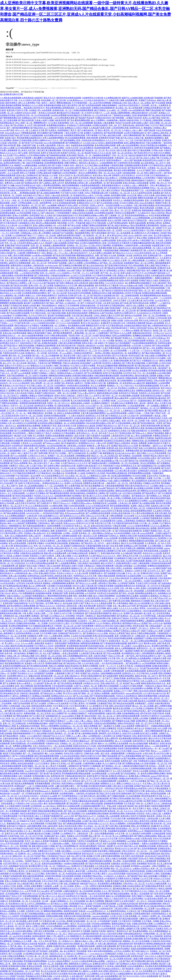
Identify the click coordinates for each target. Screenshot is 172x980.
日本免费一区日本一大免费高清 (155, 105)
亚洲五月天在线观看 (13, 298)
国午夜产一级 (41, 884)
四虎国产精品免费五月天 (71, 761)
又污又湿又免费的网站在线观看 (75, 341)
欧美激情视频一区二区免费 (143, 909)
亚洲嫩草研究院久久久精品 (40, 979)
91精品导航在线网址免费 (119, 956)
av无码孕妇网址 (97, 881)
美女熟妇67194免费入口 (128, 388)
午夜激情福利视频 (111, 250)
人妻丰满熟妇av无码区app (102, 533)
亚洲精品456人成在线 (86, 426)
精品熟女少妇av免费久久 (107, 178)
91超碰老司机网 (131, 245)
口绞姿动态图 (152, 818)
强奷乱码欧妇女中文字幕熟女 (27, 325)
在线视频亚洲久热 (53, 716)
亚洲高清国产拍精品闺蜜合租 (15, 603)
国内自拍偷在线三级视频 (145, 376)
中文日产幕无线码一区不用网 (41, 603)
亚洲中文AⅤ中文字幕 (63, 613)
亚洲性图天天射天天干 (10, 343)
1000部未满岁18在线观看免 (78, 386)
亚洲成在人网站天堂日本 (160, 771)
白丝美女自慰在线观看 (18, 280)
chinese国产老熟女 (74, 270)
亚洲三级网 (98, 298)
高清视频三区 (83, 258)
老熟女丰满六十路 (89, 343)
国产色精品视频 (164, 946)
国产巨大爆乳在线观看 (70, 198)
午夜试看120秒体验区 (123, 566)
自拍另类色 (12, 448)
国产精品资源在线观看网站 (103, 741)
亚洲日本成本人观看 (140, 498)
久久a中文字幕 (146, 879)
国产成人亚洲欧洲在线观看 (46, 343)
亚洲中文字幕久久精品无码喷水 (40, 501)
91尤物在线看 (14, 706)
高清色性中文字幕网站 (158, 841)
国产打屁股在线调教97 (35, 698)
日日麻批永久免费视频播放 (50, 671)
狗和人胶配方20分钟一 (154, 173)
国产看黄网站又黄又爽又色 (94, 270)
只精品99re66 (104, 478)
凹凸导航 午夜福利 (154, 230)
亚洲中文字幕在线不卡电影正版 (97, 320)
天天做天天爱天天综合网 (146, 583)
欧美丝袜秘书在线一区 (98, 646)
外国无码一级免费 (105, 846)
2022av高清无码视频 (117, 874)
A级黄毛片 (79, 383)
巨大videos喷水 (43, 891)
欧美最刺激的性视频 (52, 105)
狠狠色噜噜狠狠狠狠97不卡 (24, 733)
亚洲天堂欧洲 (158, 713)
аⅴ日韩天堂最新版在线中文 (135, 133)
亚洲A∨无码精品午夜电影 (16, 881)
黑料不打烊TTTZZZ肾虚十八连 (100, 361)
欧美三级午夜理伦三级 (71, 105)
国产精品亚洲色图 (44, 758)
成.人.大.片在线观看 (123, 741)
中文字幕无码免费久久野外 (11, 533)
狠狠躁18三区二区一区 (81, 568)
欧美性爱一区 (67, 195)
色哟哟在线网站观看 (54, 916)
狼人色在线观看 (86, 891)
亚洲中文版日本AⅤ (84, 358)
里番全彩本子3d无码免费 (69, 939)
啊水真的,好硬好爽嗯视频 (125, 170)
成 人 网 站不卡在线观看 (56, 766)
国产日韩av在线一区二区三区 (103, 681)
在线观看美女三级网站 (96, 493)
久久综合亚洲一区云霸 (38, 901)
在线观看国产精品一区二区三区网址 (139, 263)
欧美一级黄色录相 (18, 929)
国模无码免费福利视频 (148, 696)
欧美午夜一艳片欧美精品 (15, 653)
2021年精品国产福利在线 (155, 273)
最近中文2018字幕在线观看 (132, 543)
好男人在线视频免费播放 (53, 138)
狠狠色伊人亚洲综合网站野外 (61, 418)
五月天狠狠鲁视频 (54, 533)
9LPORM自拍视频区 (122, 533)
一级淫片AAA (157, 446)
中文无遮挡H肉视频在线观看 (147, 386)
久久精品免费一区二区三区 (117, 628)
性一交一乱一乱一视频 (22, 413)
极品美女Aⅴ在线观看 (147, 701)
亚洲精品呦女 (74, 543)
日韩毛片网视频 (29, 781)
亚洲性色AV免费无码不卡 (125, 313)
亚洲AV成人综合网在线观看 (15, 333)
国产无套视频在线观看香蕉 (149, 558)
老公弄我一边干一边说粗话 (61, 250)
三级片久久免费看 (75, 263)
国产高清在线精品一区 (18, 971)
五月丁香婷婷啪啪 (31, 621)
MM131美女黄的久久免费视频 (19, 381)
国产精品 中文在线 (108, 255)
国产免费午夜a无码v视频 (119, 601)
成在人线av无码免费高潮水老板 (112, 288)
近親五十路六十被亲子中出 (22, 453)
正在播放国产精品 (105, 703)
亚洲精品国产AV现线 (114, 954)
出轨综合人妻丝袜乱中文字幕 (94, 831)
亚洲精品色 (141, 521)
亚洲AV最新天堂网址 (123, 626)
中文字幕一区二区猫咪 (149, 523)
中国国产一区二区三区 (107, 388)
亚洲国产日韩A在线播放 (50, 518)
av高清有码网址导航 (120, 128)
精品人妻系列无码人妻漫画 (145, 821)
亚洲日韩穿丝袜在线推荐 (77, 313)
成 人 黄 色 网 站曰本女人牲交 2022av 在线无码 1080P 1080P (128, 235)
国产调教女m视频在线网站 (145, 836)
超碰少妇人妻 (163, 100)
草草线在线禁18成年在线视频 (53, 318)
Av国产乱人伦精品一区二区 (85, 686)
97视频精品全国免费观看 (45, 346)
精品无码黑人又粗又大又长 (79, 798)
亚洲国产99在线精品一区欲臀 (97, 671)
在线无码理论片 (27, 343)
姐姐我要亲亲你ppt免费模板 (29, 426)
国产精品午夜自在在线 (12, 721)
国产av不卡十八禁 (89, 781)
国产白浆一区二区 (82, 295)
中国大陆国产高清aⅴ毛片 (138, 859)
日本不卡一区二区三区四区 (31, 416)
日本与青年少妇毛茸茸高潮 (132, 856)
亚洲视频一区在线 (125, 255)
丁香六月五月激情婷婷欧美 (60, 421)
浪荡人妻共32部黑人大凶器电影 (119, 568)
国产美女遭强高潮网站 (138, 931)
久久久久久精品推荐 (21, 383)
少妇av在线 (26, 706)
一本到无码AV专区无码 (113, 788)
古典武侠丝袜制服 (10, 738)
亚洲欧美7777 (94, 553)
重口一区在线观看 (142, 894)
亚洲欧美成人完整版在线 (139, 776)
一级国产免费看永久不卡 (47, 939)
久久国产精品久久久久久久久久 (103, 556)
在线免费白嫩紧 (45, 658)
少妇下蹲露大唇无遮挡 (96, 718)
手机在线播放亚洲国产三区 (132, 190)
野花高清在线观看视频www (136, 215)
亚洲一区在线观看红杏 (154, 200)
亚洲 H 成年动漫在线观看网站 (100, 951)
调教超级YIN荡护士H (114, 901)
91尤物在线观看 (159, 833)
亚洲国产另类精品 (8, 240)
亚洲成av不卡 (91, 748)
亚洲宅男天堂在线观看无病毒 (147, 148)
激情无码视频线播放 (70, 185)
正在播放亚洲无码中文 (10, 701)
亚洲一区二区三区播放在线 (14, 723)
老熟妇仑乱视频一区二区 (25, 611)
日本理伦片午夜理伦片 (150, 716)
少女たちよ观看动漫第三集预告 (57, 636)
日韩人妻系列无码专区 (142, 736)
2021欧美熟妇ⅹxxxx (75, 100)
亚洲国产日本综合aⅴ (147, 100)
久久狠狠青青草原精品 (143, 381)
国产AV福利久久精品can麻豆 (109, 421)
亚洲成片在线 (151, 728)
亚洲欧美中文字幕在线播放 (83, 866)
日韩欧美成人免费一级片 (94, 753)
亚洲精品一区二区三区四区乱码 (137, 661)
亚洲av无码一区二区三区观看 (41, 285)
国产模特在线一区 (84, 979)
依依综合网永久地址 (32, 949)
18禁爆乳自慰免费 (49, 924)
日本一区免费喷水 (121, 541)
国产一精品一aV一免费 (48, 178)
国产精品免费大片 (150, 493)
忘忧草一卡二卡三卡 (107, 666)
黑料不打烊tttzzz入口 (62, 503)
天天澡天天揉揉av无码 (129, 203)
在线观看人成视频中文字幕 (128, 929)
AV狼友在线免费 (41, 268)
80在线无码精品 (134, 886)
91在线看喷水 (123, 781)
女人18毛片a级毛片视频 (26, 661)
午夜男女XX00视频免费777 (125, 213)
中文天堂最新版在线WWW (146, 538)
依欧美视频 (62, 223)
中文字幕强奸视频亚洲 (71, 854)
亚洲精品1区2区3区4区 (117, 168)
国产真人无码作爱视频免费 (145, 849)
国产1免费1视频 (41, 453)
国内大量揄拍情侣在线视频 (60, 210)
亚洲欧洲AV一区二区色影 (36, 353)
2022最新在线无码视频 (74, 698)
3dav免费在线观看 (99, 773)
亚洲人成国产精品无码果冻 (156, 265)
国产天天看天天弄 (37, 716)
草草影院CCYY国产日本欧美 (42, 556)
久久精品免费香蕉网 (50, 793)
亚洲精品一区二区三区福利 (85, 488)
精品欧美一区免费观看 (48, 944)
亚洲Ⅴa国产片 (98, 979)
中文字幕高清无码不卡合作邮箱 (54, 974)
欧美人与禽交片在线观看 (116, 859)
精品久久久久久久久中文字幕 (70, 638)
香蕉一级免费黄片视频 (83, 596)
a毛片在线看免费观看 (36, 743)
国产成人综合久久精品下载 (132, 138)
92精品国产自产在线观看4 (63, 233)
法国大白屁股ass (13, 596)
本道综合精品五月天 (135, 874)
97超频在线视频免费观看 (83, 110)
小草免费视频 (78, 210)
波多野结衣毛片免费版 (44, 406)
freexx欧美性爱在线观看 (117, 413)
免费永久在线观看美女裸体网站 (155, 843)
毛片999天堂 (41, 521)
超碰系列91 (77, 688)
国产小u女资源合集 (38, 548)
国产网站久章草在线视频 (120, 798)
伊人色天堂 (118, 846)
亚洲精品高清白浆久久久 (53, 483)
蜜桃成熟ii (148, 128)
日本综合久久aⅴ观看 (48, 796)
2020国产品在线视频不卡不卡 (156, 581)
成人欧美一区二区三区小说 (18, 548)
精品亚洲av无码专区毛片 (34, 108)
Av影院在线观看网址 (54, 698)
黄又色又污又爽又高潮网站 (76, 378)
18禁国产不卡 (161, 228)
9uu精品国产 (93, 909)
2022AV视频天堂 (25, 225)
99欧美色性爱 (60, 120)
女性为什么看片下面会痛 (83, 586)
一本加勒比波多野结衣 (51, 536)
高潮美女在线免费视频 (55, 436)
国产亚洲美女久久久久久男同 (72, 516)
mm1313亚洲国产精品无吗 (78, 228)
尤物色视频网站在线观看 (111, 673)
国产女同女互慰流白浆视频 (43, 738)
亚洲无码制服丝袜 (46, 396)
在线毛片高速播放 (40, 376)
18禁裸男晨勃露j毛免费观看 (100, 861)
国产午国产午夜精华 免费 (34, 768)
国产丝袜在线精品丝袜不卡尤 (66, 215)
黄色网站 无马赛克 (28, 458)
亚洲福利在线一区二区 (62, 110)
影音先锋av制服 (153, 741)
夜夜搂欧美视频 (105, 248)
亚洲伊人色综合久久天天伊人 (109, 408)
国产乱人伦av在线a (81, 696)
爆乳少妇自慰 (57, 523)
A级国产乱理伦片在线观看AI (61, 723)
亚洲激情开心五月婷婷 (96, 473)
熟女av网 (107, 175)
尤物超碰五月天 (27, 371)
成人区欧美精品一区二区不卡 (153, 163)
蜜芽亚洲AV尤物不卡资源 (72, 566)
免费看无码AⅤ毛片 (46, 851)
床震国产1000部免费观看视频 (87, 758)
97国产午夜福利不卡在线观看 (98, 436)
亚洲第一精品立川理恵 (140, 506)
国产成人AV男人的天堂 (13, 220)
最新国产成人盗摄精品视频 (143, 503)
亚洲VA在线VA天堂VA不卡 (132, 273)
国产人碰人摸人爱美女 (161, 290)
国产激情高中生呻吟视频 (67, 971)
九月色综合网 (161, 318)
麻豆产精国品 (100, 110)
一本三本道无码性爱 (96, 896)
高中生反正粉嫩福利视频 (107, 366)
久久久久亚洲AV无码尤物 (29, 100)
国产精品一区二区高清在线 (111, 263)
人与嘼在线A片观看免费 (60, 401)
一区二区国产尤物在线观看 (71, 320)
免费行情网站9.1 (71, 163)
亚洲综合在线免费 (34, 966)
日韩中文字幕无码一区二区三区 (87, 190)
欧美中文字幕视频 (132, 879)
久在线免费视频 (106, 163)
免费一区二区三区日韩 (126, 310)
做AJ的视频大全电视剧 (143, 488)
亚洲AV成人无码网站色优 (27, 175)
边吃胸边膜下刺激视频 (153, 98)
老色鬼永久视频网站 (37, 558)
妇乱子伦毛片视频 (124, 751)
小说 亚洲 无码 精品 (111, 303)
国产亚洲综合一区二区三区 (128, 616)
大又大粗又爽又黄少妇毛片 (11, 713)
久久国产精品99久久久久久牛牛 (74, 463)
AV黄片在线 (148, 753)
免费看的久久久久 (108, 783)
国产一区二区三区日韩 (57, 293)
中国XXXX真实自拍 (71, 363)
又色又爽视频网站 (119, 841)
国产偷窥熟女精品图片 (98, 463)
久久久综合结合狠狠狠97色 (153, 969)
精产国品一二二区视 (50, 949)
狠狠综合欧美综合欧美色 (92, 661)
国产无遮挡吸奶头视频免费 (11, 441)
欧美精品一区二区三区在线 (158, 341)
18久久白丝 (128, 821)
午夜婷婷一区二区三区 (64, 626)
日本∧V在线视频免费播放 (84, 548)
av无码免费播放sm (91, 263)
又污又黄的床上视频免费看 (151, 120)
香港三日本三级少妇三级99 (36, 421)
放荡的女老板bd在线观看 (112, 939)
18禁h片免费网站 (159, 866)
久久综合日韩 (10, 884)
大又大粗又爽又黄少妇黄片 (126, 471)
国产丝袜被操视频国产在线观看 (78, 751)
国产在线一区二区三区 (51, 718)
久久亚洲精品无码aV (45, 398)
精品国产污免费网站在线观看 (29, 598)
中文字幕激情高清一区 (48, 909)
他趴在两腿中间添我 (45, 733)
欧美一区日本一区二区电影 (133, 421)
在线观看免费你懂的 (63, 496)
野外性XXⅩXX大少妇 (124, 849)
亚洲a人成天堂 (35, 536)
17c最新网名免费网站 (29, 208)
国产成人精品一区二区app (21, 946)
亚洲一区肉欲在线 (84, 140)
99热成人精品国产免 (84, 298)
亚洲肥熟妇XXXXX (87, 443)
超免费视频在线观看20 (56, 125)
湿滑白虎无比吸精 (92, 783)
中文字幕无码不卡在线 (97, 468)
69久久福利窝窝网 (22, 418)
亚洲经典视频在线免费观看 (44, 688)
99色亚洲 (80, 616)
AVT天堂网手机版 (148, 616)
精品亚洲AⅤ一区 (131, 854)
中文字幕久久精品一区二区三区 (40, 386)
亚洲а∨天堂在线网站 (102, 721)
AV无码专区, (84, 205)
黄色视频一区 (10, 598)
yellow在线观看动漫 (136, 110)
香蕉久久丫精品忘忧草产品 (116, 899)
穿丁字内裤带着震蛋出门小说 (70, 796)
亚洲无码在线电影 (137, 871)
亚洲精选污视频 (120, 886)
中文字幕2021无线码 (19, 300)
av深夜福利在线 (21, 573)
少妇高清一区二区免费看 (97, 218)
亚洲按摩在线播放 (8, 213)
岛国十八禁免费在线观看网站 (48, 185)
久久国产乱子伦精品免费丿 (73, 668)
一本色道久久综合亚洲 (46, 113)
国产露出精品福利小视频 (145, 366)
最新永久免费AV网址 (109, 801)
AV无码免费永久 (155, 431)
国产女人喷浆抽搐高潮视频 (130, 756)
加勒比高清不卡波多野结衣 (11, 446)
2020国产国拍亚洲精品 (102, 336)
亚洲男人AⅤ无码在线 (73, 483)
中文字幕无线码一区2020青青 (28, 476)
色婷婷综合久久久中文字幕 (85, 576)
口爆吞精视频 (144, 563)
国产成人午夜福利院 (154, 936)
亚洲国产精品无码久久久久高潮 (124, 446)
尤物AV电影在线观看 (106, 576)
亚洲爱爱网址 (118, 245)
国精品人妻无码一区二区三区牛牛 (84, 288)
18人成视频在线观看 (59, 260)
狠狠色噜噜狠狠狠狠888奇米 (12, 761)
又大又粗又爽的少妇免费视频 (97, 165)
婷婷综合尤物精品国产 (30, 773)
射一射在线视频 (137, 591)
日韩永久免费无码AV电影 (134, 428)
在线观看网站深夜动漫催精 (97, 813)
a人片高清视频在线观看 (26, 641)
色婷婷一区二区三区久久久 (59, 403)
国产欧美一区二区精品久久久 (62, 941)
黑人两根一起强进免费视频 (124, 861)
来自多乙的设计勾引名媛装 (155, 358)
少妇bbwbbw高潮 (131, 320)
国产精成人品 (38, 348)
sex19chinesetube (51, 265)
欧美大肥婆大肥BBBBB (108, 971)
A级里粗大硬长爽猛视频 (106, 946)
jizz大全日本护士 (162, 300)
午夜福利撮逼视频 (93, 546)
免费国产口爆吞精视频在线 (33, 278)
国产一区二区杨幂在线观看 (127, 295)
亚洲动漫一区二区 (115, 811)
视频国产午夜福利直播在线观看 (22, 939)
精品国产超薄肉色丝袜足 (73, 248)
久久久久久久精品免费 (49, 538)
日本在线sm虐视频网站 (101, 924)
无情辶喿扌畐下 (115, 125)
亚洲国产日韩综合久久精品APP (126, 631)
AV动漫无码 (155, 941)
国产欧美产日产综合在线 (32, 143)
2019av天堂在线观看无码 (132, 348)
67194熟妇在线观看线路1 (118, 871)
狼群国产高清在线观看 (51, 391)
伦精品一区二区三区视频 (159, 891)
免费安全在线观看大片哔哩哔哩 (105, 919)
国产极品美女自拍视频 (114, 268)
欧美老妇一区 (85, 533)
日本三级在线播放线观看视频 (109, 418)
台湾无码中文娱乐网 (25, 583)
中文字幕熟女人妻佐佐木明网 (119, 371)
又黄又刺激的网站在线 (154, 285)
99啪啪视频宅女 (15, 526)
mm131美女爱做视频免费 (54, 143)
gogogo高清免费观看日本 (25, 758)
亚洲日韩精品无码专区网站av (95, 481)
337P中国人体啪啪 (102, 195)
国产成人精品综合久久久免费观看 (60, 491)
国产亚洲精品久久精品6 (126, 964)
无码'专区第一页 (55, 353)
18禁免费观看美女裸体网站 (153, 653)
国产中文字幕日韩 (120, 356)
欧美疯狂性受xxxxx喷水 (83, 195)
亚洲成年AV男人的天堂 (34, 663)
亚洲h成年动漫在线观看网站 (12, 568)
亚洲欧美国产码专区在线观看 (17, 245)
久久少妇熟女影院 (83, 108)
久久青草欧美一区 (152, 543)
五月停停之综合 (130, 373)
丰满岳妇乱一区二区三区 (125, 158)
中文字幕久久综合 (137, 618)
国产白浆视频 (56, 891)
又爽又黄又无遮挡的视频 (44, 931)
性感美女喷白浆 (64, 361)
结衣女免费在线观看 (73, 498)
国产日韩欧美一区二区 (12, 631)
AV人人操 (57, 240)
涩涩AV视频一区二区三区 (160, 123)
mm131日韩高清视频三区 (62, 438)
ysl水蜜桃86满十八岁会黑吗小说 (101, 736)
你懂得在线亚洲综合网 (97, 811)
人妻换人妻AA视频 (63, 556)
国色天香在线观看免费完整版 (47, 756)
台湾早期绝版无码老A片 (36, 188)
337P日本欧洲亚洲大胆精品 (74, 458)
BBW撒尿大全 (58, 473)
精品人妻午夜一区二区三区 (100, 836)
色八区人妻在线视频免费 (81, 508)
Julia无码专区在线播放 (22, 936)
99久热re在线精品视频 (138, 743)
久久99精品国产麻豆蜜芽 (131, 553)
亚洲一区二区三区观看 (114, 959)
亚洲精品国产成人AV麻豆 (55, 836)
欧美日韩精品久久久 (15, 891)
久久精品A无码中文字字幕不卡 (95, 641)
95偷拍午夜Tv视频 (116, 100)
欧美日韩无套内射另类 (66, 346)
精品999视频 (142, 841)
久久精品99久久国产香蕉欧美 (91, 738)
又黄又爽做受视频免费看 (39, 300)
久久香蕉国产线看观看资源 (151, 518)
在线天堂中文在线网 (131, 733)
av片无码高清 (90, 593)
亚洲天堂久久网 (11, 833)
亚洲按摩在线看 (34, 881)
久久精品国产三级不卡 (89, 838)
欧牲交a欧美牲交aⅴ (31, 541)
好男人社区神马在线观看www (23, 250)
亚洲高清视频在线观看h (78, 260)
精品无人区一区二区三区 (90, 451)
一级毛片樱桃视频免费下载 (133, 135)
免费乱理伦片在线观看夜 (108, 686)
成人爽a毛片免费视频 (95, 901)
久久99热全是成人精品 (105, 866)
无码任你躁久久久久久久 (98, 823)
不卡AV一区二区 (133, 573)
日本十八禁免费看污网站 (154, 954)
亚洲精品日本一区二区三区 (14, 741)
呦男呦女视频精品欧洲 (156, 944)
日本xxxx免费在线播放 (48, 258)
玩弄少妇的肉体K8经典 (147, 946)
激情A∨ (101, 743)
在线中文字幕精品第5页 (33, 461)
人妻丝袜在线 (38, 265)
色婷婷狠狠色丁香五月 (67, 130)
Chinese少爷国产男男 (141, 751)
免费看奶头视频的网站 (22, 746)
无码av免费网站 (50, 441)
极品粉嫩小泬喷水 (56, 498)
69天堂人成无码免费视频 (71, 518)
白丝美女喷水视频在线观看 (104, 310)
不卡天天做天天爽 (118, 818)
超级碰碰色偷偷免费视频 (54, 180)
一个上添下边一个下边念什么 (140, 351)
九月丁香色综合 (74, 781)
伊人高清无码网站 (136, 899)
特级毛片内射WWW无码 (91, 756)
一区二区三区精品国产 (119, 438)
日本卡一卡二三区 (126, 140)
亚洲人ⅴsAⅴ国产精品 (152, 118)
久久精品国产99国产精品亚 (48, 170)
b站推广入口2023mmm (120, 401)
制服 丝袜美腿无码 (139, 431)
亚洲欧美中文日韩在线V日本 (113, 323)
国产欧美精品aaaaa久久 (41, 791)
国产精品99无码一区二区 (22, 361)
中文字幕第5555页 (61, 706)
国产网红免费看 (151, 411)
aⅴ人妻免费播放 (70, 926)
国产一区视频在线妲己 (46, 849)
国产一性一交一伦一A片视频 (102, 341)
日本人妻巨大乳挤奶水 (110, 190)
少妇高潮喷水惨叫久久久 (17, 676)
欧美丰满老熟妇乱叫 (37, 411)
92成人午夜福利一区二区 (43, 964)
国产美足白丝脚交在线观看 (18, 313)
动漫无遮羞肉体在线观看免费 (37, 338)
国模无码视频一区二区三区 (50, 428)
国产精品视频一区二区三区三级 (78, 631)
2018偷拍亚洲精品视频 (59, 508)
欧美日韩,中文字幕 (103, 523)
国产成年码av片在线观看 (131, 315)
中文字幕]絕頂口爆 (47, 921)
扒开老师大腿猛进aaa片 (80, 741)
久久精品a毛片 (144, 213)
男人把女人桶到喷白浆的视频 (74, 391)
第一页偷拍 (83, 949)
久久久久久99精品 (8, 190)
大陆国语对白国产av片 (14, 899)
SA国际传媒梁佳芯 (71, 891)
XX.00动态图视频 (133, 796)
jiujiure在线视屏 (147, 533)
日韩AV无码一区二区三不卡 (95, 638)
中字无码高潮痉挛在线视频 (105, 904)
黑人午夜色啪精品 (121, 603)
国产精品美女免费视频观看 (22, 783)
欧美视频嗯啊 (57, 701)
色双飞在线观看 (65, 588)
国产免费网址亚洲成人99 (133, 763)
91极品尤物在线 (65, 881)
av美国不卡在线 (134, 413)
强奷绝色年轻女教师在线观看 (69, 98)
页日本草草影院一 (20, 433)
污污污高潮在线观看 (100, 798)
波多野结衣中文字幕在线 (76, 896)
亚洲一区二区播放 (92, 541)
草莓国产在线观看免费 (12, 876)
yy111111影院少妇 (63, 931)
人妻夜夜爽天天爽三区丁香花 (67, 673)
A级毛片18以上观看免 (135, 305)
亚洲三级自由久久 (72, 676)
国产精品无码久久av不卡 (85, 816)
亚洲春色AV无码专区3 (75, 601)
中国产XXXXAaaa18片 (113, 661)
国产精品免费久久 (133, 663)
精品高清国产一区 (22, 798)
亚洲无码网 (90, 976)
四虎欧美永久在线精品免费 (68, 806)
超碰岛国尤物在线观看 (33, 441)
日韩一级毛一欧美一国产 (28, 448)
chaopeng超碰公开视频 (71, 716)
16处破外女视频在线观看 (74, 864)
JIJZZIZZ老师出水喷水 (147, 458)
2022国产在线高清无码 (26, 438)
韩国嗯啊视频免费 (10, 368)
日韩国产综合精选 (17, 976)
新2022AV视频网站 (118, 823)
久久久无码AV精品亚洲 (119, 578)
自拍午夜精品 (161, 195)
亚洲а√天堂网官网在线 (63, 488)
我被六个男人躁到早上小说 (58, 936)
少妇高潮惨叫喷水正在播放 (127, 596)
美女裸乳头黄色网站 (160, 646)
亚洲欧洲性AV (130, 268)
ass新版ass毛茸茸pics (141, 869)
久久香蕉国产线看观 (126, 583)
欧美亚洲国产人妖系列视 (91, 363)
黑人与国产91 (12, 486)
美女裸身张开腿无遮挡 (33, 511)
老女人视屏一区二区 (24, 123)
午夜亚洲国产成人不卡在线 (152, 240)
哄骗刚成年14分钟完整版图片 (65, 173)
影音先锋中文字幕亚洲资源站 (112, 305)
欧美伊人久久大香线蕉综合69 (110, 821)
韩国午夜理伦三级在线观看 (101, 691)
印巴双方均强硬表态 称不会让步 (131, 728)
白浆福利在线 (164, 696)
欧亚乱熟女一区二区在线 (84, 238)
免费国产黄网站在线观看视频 (94, 225)
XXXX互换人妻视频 (64, 921)
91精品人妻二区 (13, 656)
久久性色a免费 (114, 773)
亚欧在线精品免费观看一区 (144, 248)
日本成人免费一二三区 (43, 613)
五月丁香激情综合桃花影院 (45, 361)
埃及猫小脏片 (10, 138)
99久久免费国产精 (59, 713)
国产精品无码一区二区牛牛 (93, 543)
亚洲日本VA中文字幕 (85, 523)
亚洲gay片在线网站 (20, 215)
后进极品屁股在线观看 (74, 966)
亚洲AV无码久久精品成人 (65, 396)
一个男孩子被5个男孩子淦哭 (154, 413)
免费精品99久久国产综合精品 (101, 313)
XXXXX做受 (129, 516)
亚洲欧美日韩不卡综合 (150, 573)
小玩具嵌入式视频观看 (77, 468)
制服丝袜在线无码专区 (142, 333)
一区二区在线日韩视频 (63, 746)
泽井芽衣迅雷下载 (136, 356)
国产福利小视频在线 (65, 283)
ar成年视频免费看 (34, 826)
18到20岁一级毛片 (39, 798)
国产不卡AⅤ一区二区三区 (129, 426)
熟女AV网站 (142, 238)
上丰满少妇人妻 (124, 503)
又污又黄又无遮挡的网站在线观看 (40, 563)
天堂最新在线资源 (33, 793)
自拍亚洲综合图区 (147, 461)
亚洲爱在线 (136, 210)
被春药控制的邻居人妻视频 (119, 218)
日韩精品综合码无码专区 (27, 681)
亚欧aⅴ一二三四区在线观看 (156, 746)
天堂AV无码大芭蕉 (50, 881)
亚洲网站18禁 (14, 391)
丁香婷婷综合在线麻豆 (122, 115)
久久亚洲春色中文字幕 (99, 706)
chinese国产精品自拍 (106, 488)
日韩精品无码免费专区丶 (84, 353)
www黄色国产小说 (16, 421)
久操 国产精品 (124, 961)
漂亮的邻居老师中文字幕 (152, 796)
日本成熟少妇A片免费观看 (122, 403)
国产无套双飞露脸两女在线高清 (33, 843)
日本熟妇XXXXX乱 (91, 683)
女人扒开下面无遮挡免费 (35, 125)
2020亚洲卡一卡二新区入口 (89, 621)
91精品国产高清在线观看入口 (40, 748)
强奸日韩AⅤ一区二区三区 (142, 798)
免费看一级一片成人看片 (57, 558)
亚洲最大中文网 (93, 856)
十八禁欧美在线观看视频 (11, 98)
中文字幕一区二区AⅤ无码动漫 (38, 568)
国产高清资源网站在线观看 (22, 889)
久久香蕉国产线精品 (62, 581)
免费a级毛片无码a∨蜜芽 (67, 205)
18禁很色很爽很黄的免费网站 (132, 621)
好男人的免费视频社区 (22, 688)
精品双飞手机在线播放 (12, 753)
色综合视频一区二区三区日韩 (53, 100)
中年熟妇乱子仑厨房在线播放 (79, 125)
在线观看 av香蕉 (54, 628)
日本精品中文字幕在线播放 (64, 433)
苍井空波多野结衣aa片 (71, 661)
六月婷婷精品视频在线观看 (140, 768)
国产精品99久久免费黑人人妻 (19, 283)
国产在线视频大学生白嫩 (114, 573)
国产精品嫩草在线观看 (83, 438)
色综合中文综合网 (123, 123)
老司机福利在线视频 (157, 371)
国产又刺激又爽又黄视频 (99, 869)
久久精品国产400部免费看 (140, 833)
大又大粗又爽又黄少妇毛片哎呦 (141, 300)
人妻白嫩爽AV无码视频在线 (44, 158)
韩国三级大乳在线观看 (66, 408)
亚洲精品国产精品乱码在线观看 (100, 648)
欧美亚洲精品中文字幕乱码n (79, 115)
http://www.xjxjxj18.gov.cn (95, 651)
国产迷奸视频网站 (68, 140)
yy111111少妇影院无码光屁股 (43, 323)
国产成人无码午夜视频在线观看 (92, 571)
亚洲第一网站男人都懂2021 (44, 290)
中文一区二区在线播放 (147, 373)
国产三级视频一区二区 (114, 215)
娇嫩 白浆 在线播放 (17, 591)
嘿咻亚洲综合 (38, 413)
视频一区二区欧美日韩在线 (50, 248)
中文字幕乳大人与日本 (44, 646)
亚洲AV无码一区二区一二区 (121, 258)
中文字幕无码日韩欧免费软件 (83, 623)
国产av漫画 (23, 153)
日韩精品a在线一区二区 (86, 328)
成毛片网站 (142, 453)
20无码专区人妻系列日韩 (66, 606)
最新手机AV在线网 (138, 598)
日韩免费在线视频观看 (64, 678)
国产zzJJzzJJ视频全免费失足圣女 (121, 391)
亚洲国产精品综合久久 (91, 290)
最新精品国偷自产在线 (121, 924)
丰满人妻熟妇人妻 (120, 275)
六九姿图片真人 (140, 338)
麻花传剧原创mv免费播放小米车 (109, 581)
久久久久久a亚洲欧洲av (160, 526)
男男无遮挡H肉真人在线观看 (156, 551)
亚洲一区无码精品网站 (10, 894)
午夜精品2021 (90, 566)
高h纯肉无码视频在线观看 (55, 416)
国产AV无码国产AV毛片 (10, 801)
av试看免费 (33, 248)
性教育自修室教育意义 (51, 160)
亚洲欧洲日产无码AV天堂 (11, 896)
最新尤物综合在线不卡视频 (43, 846)
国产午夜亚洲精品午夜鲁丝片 (53, 721)
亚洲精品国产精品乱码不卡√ (70, 633)
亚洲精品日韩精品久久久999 (116, 768)
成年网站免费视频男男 (62, 333)
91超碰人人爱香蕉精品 (126, 521)
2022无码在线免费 (42, 115)
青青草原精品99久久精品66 (61, 268)
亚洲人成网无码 (111, 738)
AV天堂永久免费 (80, 909)
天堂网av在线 (157, 150)
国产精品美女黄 (134, 168)
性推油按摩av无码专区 (135, 813)
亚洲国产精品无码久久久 (107, 426)
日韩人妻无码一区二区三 (159, 698)
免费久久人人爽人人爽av (77, 736)
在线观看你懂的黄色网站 (86, 501)
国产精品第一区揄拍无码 (73, 879)
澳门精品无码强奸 (89, 716)
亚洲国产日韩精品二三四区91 (44, 373)
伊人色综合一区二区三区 (94, 826)
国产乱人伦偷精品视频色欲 (121, 974)
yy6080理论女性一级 (89, 731)
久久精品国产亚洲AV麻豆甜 (91, 653)
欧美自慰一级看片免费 (134, 959)
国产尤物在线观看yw (69, 949)
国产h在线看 (76, 763)
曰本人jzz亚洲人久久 (149, 681)
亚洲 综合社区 (42, 781)
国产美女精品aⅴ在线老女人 (110, 969)
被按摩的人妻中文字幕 (105, 238)
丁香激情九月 (90, 616)
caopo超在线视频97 (156, 501)
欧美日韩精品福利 (124, 793)
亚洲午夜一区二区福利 (12, 195)
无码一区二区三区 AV (106, 716)
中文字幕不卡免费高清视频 (102, 558)
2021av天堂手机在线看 (9, 843)
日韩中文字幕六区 (27, 601)
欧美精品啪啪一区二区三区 (78, 561)
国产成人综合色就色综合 (93, 265)
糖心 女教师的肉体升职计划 (159, 325)
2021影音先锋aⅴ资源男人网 (156, 899)
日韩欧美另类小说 (16, 914)
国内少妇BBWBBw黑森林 (69, 944)
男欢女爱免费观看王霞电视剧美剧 (60, 108)
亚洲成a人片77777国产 (123, 691)
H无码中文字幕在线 (133, 293)
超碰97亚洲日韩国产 (113, 308)
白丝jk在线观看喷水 (136, 966)
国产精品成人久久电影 (48, 175)
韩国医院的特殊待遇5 (153, 831)
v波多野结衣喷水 (118, 693)
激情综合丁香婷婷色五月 (118, 931)
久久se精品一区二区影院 (117, 110)
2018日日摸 (132, 195)
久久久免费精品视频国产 (15, 516)
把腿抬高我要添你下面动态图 (23, 951)
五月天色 (116, 926)
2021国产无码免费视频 (84, 626)
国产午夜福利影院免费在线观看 (113, 643)
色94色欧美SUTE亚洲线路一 (14, 501)
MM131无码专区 (158, 213)
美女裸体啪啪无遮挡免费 (77, 646)
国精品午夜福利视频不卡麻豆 (40, 333)
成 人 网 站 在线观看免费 (103, 398)
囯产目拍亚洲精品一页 (130, 773)
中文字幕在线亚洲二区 (84, 551)
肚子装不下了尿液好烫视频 (114, 678)
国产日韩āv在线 (54, 668)
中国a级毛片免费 (159, 658)
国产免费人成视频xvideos (119, 591)
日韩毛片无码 (82, 396)
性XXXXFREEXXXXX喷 (37, 869)
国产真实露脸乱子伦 (63, 398)
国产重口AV (159, 688)
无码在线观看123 (8, 803)
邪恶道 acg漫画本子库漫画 (18, 556)
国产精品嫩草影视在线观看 (58, 493)
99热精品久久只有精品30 (30, 731)
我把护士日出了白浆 (58, 781)
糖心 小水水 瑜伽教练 (54, 753)
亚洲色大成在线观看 (137, 223)
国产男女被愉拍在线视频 (37, 666)
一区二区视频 (42, 623)
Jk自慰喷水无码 (45, 165)
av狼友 (37, 974)
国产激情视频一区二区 (10, 821)
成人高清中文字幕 (55, 884)
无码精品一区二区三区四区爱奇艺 (97, 300)
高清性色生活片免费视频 (90, 348)
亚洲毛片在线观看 (112, 761)
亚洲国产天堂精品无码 (12, 305)
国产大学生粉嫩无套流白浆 (159, 711)
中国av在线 (111, 806)
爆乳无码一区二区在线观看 (20, 356)
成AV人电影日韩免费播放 (104, 596)
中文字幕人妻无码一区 (66, 849)
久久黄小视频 (164, 818)
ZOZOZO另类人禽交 (39, 803)
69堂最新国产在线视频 (44, 673)
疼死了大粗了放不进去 (74, 330)
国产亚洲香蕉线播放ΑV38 (53, 330)
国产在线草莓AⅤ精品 (155, 618)
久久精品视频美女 (134, 611)
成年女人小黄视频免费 (146, 861)
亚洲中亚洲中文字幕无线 (97, 776)
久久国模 (21, 911)
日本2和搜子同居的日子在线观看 (82, 411)
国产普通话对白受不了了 (61, 801)
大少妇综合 (147, 346)
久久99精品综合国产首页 (52, 831)
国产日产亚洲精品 (151, 939)
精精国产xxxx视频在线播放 (26, 165)
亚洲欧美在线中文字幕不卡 (159, 443)
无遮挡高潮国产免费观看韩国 (67, 643)
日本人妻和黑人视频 (97, 949)
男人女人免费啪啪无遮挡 (123, 836)
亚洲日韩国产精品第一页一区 (79, 155)
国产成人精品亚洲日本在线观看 (32, 368)
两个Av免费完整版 (72, 486)
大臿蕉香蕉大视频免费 (136, 323)
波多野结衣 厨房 (140, 255)
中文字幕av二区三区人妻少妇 (155, 783)
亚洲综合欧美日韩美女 (24, 974)
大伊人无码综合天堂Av (42, 746)
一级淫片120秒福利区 (99, 561)
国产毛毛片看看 (91, 728)
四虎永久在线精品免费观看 (68, 413)
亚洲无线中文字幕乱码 (16, 826)
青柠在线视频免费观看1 (120, 506)
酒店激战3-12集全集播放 (104, 123)
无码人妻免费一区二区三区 (42, 383)
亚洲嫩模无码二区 (34, 653)
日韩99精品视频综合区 (67, 478)
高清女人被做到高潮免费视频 (111, 143)
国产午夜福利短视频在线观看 (103, 696)
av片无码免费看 (120, 351)
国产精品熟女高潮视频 (64, 648)
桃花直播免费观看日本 (14, 663)
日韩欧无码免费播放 (16, 956)
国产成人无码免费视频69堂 (67, 846)
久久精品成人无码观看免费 (24, 488)
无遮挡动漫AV (44, 523)
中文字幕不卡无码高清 (94, 879)
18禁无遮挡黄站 (135, 483)
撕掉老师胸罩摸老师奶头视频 (60, 596)
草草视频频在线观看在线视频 (32, 916)
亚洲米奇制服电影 (157, 636)
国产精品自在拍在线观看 (124, 703)
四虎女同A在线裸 (26, 833)
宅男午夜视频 (91, 135)
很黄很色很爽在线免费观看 (63, 914)
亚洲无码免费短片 (114, 160)
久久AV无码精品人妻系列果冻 (109, 623)
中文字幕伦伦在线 (38, 313)
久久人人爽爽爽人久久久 (51, 879)
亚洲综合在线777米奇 (12, 278)
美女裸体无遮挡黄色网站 (49, 208)
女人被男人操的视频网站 (11, 451)
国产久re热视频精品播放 (24, 431)
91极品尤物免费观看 (88, 230)
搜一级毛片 (51, 561)
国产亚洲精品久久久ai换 (36, 471)
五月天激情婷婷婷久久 (160, 175)
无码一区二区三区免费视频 (154, 315)
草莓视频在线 (43, 250)
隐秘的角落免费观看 (19, 906)
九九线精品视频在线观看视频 (47, 198)
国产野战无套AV (11, 346)
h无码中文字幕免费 (23, 158)
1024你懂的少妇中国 (44, 431)
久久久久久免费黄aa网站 (65, 328)
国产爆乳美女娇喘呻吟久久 (16, 711)
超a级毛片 (49, 643)
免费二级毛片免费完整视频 (19, 255)
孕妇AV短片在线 (97, 228)
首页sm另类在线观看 (17, 543)
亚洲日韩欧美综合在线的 (151, 396)
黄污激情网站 (145, 446)
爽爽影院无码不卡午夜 (95, 325)
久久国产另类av (36, 466)
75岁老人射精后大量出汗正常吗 (107, 315)
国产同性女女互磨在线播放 (11, 961)
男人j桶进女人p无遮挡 (88, 971)
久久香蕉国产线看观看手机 (51, 816)
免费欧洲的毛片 (142, 726)
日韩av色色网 (159, 381)
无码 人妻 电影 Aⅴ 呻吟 (130, 588)
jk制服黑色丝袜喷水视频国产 (51, 631)
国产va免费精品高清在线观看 (98, 513)
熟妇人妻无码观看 (129, 198)
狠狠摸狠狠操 (148, 210)
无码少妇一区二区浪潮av (13, 861)
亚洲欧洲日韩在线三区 (130, 926)
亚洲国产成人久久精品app (19, 401)
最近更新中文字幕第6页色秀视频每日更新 (122, 368)
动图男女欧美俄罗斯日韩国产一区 (71, 235)
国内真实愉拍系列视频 (14, 180)
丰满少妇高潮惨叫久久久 (48, 516)
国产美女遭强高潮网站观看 (78, 120)
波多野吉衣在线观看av (14, 168)
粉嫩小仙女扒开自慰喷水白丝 (23, 185)
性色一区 (38, 546)
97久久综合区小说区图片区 (150, 556)
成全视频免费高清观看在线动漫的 (133, 738)
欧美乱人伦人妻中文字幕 (79, 558)
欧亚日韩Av (98, 175)
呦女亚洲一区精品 (154, 816)
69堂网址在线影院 (100, 125)
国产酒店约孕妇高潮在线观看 (98, 864)
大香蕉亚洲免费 (60, 431)
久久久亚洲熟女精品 (19, 270)
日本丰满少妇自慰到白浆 (149, 388)
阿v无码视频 (81, 894)
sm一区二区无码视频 (120, 598)
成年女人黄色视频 (77, 771)
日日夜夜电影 (36, 806)
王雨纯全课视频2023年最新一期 (96, 498)
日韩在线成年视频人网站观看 (65, 906)
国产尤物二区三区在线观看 (75, 811)
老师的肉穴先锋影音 (11, 561)
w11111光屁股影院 (30, 631)
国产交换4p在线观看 (161, 346)
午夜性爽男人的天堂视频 (95, 608)
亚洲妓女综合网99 (70, 368)
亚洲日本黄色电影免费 (150, 426)
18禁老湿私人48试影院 (76, 446)
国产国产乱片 (135, 361)
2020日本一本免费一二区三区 (50, 551)
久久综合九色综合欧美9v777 (96, 100)
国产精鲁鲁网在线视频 (56, 155)
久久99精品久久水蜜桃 (155, 260)
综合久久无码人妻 (116, 656)
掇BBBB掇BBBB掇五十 (57, 798)
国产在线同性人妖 (114, 493)
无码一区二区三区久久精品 (22, 268)
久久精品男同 (20, 869)
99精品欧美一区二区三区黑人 (54, 731)
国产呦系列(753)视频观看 (90, 766)
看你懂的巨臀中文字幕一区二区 (42, 866)
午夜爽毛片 (13, 466)
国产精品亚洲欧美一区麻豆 (14, 736)
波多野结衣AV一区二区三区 (89, 611)
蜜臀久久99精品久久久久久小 (129, 783)
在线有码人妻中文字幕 (160, 506)
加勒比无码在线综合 (126, 723)
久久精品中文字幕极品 (36, 493)
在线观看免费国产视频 (12, 160)
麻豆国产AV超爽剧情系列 (35, 303)
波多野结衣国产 (137, 956)
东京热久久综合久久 (65, 573)
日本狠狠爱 (15, 443)
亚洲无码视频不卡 (46, 328)
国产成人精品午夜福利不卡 (84, 421)
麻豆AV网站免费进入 (115, 571)
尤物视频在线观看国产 (102, 155)
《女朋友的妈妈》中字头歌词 (25, 328)
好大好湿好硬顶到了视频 (20, 874)
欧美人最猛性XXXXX (122, 248)
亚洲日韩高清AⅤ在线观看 (57, 768)
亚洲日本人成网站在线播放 (11, 949)
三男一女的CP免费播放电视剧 (101, 833)
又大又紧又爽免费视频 (135, 936)
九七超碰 (81, 473)
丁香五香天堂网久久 (122, 909)
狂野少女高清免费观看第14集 (49, 641)
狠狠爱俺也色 (76, 936)
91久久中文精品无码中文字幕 (45, 894)
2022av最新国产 (17, 788)
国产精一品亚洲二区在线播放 (95, 518)
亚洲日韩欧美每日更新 (110, 553)
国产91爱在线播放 (99, 233)
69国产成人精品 (103, 328)
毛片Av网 (164, 386)
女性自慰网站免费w (22, 351)
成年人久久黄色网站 (27, 103)
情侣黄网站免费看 (126, 538)
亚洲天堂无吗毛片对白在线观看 (13, 919)
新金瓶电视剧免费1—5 (104, 148)
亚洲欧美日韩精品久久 (118, 776)
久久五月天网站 (38, 874)
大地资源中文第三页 (34, 911)
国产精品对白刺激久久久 (17, 831)
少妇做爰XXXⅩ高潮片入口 (78, 681)
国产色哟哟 (32, 811)
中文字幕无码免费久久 (79, 706)
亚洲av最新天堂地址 (47, 573)
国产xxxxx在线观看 (22, 373)
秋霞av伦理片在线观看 (129, 280)
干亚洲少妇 (43, 363)
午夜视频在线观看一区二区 (108, 548)
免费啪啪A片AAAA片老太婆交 (119, 318)
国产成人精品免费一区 (96, 371)
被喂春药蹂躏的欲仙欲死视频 (142, 541)
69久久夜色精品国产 (131, 408)
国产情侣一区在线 (126, 593)
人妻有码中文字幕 (8, 708)
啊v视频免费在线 (12, 849)
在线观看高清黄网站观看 (74, 135)
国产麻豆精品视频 (92, 511)
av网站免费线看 (138, 260)
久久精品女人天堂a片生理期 (49, 661)
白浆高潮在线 (28, 98)
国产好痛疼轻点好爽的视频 (70, 265)
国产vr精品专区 (48, 213)
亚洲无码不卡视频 (104, 606)
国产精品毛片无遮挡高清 (112, 290)
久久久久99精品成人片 (95, 668)
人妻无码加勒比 (63, 448)
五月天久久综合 (78, 406)
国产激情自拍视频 (127, 228)
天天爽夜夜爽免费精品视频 (70, 821)
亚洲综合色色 (26, 894)
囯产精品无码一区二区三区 (116, 298)
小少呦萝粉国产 (103, 333)
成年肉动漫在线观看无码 (73, 651)
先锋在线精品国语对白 (133, 934)
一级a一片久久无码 (40, 941)
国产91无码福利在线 (77, 453)
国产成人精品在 (162, 328)
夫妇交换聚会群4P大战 (53, 135)
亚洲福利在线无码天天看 (37, 228)
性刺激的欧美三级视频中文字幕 (107, 551)
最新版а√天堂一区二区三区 (157, 561)
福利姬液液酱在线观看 (134, 746)
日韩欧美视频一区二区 (153, 934)
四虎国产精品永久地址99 (154, 456)
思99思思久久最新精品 (112, 363)
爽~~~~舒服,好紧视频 (129, 468)
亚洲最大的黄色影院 (155, 871)
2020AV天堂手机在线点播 (45, 959)
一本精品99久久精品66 (153, 686)
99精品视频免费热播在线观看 (107, 376)
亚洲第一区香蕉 (23, 886)
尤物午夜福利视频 (55, 188)
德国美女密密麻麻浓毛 (97, 391)
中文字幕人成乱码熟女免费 (110, 135)
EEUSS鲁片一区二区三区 (30, 864)
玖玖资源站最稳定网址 (136, 288)
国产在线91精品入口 (140, 951)
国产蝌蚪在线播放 (21, 716)
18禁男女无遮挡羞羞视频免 (101, 886)
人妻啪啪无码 (73, 766)
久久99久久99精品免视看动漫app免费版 (88, 961)
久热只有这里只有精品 (24, 393)
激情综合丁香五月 (70, 571)
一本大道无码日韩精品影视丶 (112, 663)
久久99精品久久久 (57, 616)
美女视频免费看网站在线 (150, 295)
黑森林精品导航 (13, 823)
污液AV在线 (87, 310)
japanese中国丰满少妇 (160, 776)
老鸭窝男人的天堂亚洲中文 (124, 175)
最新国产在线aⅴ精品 (74, 180)
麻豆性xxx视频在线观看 (46, 223)
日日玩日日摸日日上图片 (59, 623)
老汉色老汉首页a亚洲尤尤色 (73, 208)
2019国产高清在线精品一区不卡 (110, 501)
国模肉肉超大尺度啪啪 (140, 601)
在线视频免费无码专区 (136, 818)
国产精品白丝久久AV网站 (51, 693)
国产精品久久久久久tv (45, 606)
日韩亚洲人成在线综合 (86, 346)
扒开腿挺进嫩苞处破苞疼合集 (142, 243)
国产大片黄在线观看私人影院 (124, 423)
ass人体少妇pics (49, 806)
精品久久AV (118, 613)
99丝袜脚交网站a (127, 376)
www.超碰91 (67, 353)
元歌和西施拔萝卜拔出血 (150, 416)
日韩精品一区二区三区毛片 (71, 743)
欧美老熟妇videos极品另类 (134, 383)
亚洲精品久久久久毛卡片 (70, 889)
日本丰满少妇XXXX (19, 558)
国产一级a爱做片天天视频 (109, 726)
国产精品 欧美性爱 (26, 120)
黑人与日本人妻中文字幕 (116, 150)
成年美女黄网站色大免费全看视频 (21, 606)
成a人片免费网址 (98, 120)
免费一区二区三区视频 (67, 393)
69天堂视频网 (28, 491)
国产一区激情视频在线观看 (55, 461)
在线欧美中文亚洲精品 (101, 926)
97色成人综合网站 (28, 238)
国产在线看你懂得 (110, 676)
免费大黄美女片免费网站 (90, 939)
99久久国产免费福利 (51, 653)
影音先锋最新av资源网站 (148, 964)
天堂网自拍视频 (25, 203)
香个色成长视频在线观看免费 (21, 310)
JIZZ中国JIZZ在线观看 (132, 493)
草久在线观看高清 (139, 481)
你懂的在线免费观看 (109, 778)
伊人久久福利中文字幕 (112, 763)
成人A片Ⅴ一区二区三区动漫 (15, 363)
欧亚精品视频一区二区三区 (85, 921)
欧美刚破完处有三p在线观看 (105, 503)
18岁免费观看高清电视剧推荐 (88, 240)
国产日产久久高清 (29, 801)
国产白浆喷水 (51, 130)
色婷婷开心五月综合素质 (149, 393)
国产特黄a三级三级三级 (31, 391)
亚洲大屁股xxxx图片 (140, 123)
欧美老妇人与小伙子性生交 (14, 386)
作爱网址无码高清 (160, 436)
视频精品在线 (138, 441)
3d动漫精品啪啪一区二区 (133, 173)
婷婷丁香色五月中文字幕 (128, 556)
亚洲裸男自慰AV (96, 573)
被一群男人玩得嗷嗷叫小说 (30, 651)
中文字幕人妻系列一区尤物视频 (83, 703)
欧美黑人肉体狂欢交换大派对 (60, 576)
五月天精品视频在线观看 (26, 148)
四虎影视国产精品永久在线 (81, 904)
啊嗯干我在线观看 (153, 110)
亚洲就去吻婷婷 (39, 936)
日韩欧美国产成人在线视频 (96, 278)
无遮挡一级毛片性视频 (12, 428)
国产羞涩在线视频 (114, 183)
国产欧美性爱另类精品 (71, 310)
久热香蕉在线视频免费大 (90, 185)
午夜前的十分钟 (23, 803)
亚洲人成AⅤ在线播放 (17, 576)
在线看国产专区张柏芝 (148, 378)
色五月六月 (103, 578)
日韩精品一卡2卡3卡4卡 (75, 598)
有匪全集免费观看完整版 (87, 388)
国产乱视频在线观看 (66, 298)
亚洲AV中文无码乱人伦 (60, 763)
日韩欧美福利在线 (76, 278)
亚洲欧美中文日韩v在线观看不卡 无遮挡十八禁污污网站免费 (73, 521)
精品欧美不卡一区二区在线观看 (65, 791)
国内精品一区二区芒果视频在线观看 (130, 341)
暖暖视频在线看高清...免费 (88, 255)
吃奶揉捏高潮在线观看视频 (149, 536)
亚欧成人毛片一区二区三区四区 (27, 341)
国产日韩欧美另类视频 (104, 586)
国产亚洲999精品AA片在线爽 (33, 561)
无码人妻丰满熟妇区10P (160, 185)
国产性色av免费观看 (19, 463)
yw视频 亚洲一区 (142, 636)
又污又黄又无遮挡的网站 (59, 123)
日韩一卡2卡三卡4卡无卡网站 (98, 338)
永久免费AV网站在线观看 (92, 803)
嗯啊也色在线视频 (145, 198)
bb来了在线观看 (25, 776)
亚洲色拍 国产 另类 (129, 761)
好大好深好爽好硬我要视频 (88, 849)
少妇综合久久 (112, 961)
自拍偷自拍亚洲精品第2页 (85, 418)
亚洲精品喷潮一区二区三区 (18, 678)
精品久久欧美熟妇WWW (22, 778)
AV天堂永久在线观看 (32, 160)
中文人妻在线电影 (57, 308)
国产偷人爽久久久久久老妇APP (52, 896)
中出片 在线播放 (57, 300)
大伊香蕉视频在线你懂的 (37, 723)
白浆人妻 (136, 533)
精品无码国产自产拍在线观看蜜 (100, 458)
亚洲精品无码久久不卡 (86, 203)
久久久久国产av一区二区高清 (98, 406)
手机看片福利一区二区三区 (80, 336)
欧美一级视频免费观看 (115, 753)
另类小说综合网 (40, 381)
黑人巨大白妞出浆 (48, 971)
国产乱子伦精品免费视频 (23, 756)
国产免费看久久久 (154, 496)
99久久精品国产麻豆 (26, 884)
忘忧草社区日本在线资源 (107, 593)
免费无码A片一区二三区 (87, 351)
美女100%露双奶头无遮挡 (139, 275)
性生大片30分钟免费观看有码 (74, 718)
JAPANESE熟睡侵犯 (54, 926)
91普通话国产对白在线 (18, 481)
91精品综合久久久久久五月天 (25, 551)
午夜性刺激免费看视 (96, 713)
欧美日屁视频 (134, 163)
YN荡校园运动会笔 (133, 753)
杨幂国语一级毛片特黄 (75, 436)
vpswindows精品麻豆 (100, 916)
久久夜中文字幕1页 (125, 666)
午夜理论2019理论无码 (104, 626)
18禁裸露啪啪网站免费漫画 (63, 583)
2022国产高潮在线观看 (135, 561)
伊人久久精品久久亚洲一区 (119, 260)
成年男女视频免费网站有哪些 (153, 773)
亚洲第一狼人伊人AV (158, 183)
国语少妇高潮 (19, 308)
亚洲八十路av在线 (53, 195)
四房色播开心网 (25, 388)
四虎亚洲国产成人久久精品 (41, 215)
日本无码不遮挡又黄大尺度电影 (148, 140)
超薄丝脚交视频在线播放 (83, 376)
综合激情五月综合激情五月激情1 (117, 441)
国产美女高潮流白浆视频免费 (70, 683)
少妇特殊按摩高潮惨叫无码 (114, 611)
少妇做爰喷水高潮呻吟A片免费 (84, 280)
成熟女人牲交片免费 (146, 195)
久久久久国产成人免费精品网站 (95, 956)
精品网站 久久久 (101, 891)
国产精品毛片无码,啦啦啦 (41, 528)
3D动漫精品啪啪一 (67, 793)
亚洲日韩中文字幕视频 (81, 931)
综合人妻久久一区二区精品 (139, 103)
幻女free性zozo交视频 (75, 308)
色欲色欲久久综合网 (75, 511)
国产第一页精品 (53, 471)
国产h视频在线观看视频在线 (75, 823)
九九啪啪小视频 (157, 486)
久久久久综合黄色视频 (145, 516)
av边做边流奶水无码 (138, 398)
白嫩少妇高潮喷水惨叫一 (66, 786)
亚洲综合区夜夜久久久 (23, 546)
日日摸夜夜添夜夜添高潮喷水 (34, 293)
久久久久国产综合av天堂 (157, 598)
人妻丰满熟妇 (62, 541)
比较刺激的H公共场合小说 (119, 431)
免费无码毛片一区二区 (146, 648)
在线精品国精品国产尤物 (115, 979)
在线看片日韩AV (47, 648)
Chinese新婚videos (163, 909)
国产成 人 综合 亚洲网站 (153, 348)
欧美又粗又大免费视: (149, 733)
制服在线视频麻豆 (109, 105)
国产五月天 (58, 748)
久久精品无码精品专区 (162, 336)
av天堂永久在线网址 (122, 951)
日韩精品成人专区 (119, 103)
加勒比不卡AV (11, 618)
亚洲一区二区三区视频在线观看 (70, 608)
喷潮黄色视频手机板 (54, 663)
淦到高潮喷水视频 (118, 195)
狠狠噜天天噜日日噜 (128, 536)
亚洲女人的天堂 (97, 205)
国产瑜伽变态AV (139, 496)
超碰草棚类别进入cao (142, 568)
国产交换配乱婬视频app (102, 631)
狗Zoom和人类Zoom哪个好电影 (24, 851)
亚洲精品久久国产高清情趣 (135, 546)
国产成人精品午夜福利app (118, 225)
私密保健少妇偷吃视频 (133, 939)
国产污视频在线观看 (116, 796)
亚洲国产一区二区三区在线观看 (61, 456)
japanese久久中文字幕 (108, 838)
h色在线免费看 (113, 651)
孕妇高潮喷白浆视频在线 (116, 473)
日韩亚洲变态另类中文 (12, 461)
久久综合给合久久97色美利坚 (149, 313)
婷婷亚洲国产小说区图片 (120, 496)
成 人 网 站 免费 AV (89, 944)
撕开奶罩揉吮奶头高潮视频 (138, 188)
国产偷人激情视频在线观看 (86, 733)
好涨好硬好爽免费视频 (24, 275)
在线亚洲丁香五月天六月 (45, 98)
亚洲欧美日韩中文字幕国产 (104, 964)
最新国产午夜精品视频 (67, 200)
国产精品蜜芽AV (73, 803)
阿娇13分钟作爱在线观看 (74, 506)
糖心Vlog (48, 581)
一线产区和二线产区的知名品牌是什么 (141, 656)
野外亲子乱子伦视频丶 (58, 453)
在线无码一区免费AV (48, 298)
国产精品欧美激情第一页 (102, 508)
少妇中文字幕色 (119, 300)
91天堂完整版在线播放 (36, 155)
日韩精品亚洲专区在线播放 (157, 508)
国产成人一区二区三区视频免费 (46, 356)
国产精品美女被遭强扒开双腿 (118, 180)
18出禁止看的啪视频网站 (121, 476)
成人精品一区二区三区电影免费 (129, 108)
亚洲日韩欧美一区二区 (55, 874)
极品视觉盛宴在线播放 (10, 773)
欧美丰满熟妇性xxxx (162, 638)
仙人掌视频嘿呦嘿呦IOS (88, 478)
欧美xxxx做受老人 (25, 683)
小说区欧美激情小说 (11, 238)
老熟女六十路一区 (18, 818)
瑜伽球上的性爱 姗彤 (32, 305)
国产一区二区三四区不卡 (125, 238)
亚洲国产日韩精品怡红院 (74, 546)
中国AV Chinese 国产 (74, 300)
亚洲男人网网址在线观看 (63, 758)
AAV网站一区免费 (70, 533)
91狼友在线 (122, 806)
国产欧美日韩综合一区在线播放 (35, 508)
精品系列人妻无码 (59, 813)
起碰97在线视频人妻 (110, 621)
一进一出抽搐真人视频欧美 (157, 406)
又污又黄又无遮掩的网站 (17, 411)
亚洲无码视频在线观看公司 (67, 230)
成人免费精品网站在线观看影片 (138, 283)
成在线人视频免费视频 (120, 113)
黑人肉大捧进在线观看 (80, 401)
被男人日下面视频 (28, 173)
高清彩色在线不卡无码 (158, 418)
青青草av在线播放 (101, 438)
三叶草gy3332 (158, 333)
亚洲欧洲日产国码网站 (88, 528)
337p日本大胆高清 (61, 976)
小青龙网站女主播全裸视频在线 (48, 310)
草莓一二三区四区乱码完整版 (27, 273)
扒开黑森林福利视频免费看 (26, 408)
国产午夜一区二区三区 (110, 273)
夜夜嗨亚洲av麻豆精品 (157, 398)
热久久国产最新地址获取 (68, 441)
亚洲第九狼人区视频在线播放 (27, 318)
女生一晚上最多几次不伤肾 (124, 606)
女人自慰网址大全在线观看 (117, 743)
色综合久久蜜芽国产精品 (120, 633)
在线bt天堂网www (78, 658)
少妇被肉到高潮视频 (143, 666)
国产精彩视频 (118, 118)
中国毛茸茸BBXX (12, 658)
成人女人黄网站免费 (37, 586)
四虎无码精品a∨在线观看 (72, 783)
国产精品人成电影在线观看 (63, 618)
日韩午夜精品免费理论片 (47, 295)
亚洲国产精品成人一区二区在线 (26, 538)
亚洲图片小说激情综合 (93, 133)
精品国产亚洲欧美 (145, 308)
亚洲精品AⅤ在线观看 (41, 696)
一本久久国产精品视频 (132, 160)
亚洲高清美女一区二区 (118, 641)
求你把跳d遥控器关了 (120, 328)
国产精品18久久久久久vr (123, 253)
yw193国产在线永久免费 (46, 611)
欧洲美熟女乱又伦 (129, 466)
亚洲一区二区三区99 (39, 418)
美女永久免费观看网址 (88, 173)
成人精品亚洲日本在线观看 (100, 708)
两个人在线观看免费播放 (66, 563)
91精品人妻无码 (90, 743)
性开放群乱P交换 (92, 428)
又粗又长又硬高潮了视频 (53, 966)
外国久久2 (36, 213)
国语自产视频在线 (32, 899)
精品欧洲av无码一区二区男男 (110, 230)
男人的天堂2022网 (161, 753)
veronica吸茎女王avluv (110, 330)
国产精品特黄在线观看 (113, 133)
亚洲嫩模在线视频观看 (142, 336)
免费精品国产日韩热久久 (108, 536)
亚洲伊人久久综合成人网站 (45, 608)
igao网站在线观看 (108, 240)
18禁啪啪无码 (8, 616)
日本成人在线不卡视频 (44, 120)
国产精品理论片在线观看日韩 (103, 295)
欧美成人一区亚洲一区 (159, 766)
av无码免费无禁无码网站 (155, 591)
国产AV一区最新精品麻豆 (141, 401)
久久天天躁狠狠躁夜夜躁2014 (49, 458)
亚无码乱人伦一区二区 (46, 708)
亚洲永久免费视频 (102, 693)
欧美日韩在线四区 (163, 205)
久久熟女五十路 (133, 911)
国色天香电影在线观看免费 (128, 716)
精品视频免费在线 (88, 198)
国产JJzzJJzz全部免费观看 (105, 929)
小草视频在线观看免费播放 (130, 178)
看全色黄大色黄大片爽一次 (103, 531)
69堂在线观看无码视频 (71, 876)
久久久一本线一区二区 (14, 200)
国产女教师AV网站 (52, 466)
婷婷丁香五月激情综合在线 (12, 338)
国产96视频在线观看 (124, 488)
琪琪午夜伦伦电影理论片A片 (137, 486)
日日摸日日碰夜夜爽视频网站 (47, 889)
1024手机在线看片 (8, 583)
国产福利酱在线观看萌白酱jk (149, 310)
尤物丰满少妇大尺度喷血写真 (134, 220)
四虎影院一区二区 (54, 218)
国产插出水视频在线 (81, 881)
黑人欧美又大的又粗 (27, 150)
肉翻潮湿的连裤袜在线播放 (60, 376)
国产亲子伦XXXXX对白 (129, 976)
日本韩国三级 (22, 979)
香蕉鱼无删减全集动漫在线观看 (85, 801)
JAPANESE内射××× (34, 513)
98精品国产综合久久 (88, 884)
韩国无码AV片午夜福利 (13, 828)
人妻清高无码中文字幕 (120, 436)
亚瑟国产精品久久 (33, 861)
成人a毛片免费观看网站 (38, 280)
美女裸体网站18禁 (82, 471)
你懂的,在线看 (117, 320)
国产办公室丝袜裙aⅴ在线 (93, 761)
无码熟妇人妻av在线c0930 (35, 533)
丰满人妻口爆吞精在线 (107, 944)
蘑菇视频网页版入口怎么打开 (40, 919)
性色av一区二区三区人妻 (160, 188)
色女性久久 (118, 200)
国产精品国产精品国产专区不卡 (73, 170)
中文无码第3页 (68, 526)
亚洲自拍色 (112, 701)
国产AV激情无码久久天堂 (14, 808)
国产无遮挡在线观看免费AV (34, 526)
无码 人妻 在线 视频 (13, 258)
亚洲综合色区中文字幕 (156, 671)
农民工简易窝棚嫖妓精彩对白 (75, 656)
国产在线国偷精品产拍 (147, 466)
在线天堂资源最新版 (35, 163)
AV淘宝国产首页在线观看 (149, 468)
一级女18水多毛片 (155, 220)
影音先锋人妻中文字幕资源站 (119, 718)
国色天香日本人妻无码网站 (95, 796)
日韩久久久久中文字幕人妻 (97, 516)
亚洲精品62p (27, 118)
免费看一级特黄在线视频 (65, 388)
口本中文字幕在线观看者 (158, 788)
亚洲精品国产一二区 (23, 786)
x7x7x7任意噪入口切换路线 (142, 708)
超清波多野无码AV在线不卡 (154, 160)
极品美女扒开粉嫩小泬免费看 (47, 833)
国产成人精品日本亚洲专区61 (145, 889)
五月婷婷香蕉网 (115, 518)
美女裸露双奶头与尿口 (131, 653)
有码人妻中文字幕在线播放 (37, 728)
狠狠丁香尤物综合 (62, 366)
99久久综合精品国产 (67, 894)
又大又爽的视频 (154, 546)
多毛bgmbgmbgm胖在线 (75, 513)
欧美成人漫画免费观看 (117, 966)
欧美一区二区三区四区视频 (28, 648)
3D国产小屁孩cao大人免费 (152, 631)
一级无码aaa (17, 621)
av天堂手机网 (30, 891)
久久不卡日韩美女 (42, 763)
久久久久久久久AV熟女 (129, 608)
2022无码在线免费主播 (56, 446)
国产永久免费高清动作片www (45, 190)
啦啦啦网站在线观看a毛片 (146, 593)
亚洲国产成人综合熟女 (90, 673)
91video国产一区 (17, 793)
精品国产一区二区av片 (9, 348)
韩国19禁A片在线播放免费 (55, 553)
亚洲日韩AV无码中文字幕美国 (133, 816)
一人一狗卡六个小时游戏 (144, 318)
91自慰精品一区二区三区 (119, 193)
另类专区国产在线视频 (57, 263)
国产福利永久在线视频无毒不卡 (99, 771)
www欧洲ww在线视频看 (42, 255)
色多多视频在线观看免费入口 (146, 258)
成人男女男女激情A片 (83, 175)
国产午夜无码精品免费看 (77, 861)
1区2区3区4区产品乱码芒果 (156, 856)
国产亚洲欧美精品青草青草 (153, 886)
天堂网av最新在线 (44, 173)
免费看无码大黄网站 (163, 210)
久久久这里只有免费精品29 (65, 919)
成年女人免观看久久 (53, 348)
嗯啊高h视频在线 (64, 103)
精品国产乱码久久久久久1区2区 (98, 153)
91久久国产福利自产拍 (129, 461)
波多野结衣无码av (134, 678)
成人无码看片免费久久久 (25, 295)
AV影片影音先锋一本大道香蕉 (98, 598)
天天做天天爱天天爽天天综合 (69, 290)
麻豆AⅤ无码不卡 (108, 563)
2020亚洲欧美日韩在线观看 (56, 543)
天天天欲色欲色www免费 (39, 481)
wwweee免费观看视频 (141, 218)
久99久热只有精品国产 (86, 408)
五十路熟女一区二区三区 (112, 711)
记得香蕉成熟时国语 (142, 914)
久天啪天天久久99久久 (37, 456)
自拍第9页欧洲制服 (53, 876)
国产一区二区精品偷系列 (33, 753)
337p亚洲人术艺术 (94, 843)
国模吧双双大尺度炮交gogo (80, 964)
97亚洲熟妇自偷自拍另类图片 (108, 198)
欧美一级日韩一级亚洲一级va (146, 403)
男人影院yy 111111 (12, 643)
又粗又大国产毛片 (84, 356)
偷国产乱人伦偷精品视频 (132, 98)
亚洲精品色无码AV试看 (101, 293)
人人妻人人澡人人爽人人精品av (79, 721)
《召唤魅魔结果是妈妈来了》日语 (33, 969)
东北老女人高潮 (75, 768)
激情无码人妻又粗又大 (89, 163)
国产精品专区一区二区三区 (109, 731)
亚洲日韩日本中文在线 (157, 481)
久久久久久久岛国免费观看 (75, 591)
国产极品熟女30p (83, 158)
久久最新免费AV (65, 190)
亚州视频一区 (50, 413)
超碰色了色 (103, 343)
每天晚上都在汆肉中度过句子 (60, 548)
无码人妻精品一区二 (50, 253)
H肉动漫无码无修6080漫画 (114, 936)
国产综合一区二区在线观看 (119, 233)
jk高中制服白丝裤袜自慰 (77, 553)
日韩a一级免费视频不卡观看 (140, 478)
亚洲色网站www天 (136, 831)
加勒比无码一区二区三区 (23, 856)
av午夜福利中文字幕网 (114, 879)
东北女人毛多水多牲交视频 (111, 934)
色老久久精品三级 (153, 813)
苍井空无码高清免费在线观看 (120, 638)
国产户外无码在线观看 (43, 118)
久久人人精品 (134, 298)
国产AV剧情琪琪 (121, 163)
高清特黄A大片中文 (44, 488)
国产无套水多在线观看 (158, 606)
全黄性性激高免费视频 (110, 856)
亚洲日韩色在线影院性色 (53, 168)
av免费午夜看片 (54, 381)
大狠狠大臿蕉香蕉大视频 (20, 791)
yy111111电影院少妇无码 (152, 576)
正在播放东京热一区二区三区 (75, 869)
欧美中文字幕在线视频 (113, 373)
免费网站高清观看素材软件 (159, 566)
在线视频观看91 (91, 248)
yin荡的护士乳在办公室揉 (25, 113)
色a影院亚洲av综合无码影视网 (78, 874)
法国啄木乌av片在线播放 (53, 598)
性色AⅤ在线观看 (79, 361)
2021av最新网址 (7, 295)
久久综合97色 (133, 416)
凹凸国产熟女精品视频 (149, 668)
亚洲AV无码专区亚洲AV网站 (70, 826)
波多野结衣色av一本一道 (150, 748)
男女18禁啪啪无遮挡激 (85, 491)
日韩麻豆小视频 (49, 859)
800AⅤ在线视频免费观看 (75, 138)
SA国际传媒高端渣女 (52, 220)
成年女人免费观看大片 (22, 696)
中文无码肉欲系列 (48, 200)
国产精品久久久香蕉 (59, 904)
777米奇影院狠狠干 (63, 213)
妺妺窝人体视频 (27, 198)
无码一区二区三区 (120, 155)
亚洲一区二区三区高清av (122, 153)
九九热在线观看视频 (136, 406)
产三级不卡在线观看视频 (92, 188)
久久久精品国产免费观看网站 (25, 523)
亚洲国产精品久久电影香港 (119, 443)
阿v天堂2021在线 (70, 693)
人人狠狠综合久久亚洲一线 (98, 476)
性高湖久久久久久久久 (44, 496)
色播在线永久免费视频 (28, 230)
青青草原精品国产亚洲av (69, 578)
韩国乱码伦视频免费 (105, 566)
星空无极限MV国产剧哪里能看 (50, 133)
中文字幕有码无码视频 (102, 275)
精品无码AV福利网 (131, 518)
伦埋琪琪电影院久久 (160, 914)
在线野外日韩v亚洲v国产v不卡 (89, 466)
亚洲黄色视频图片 (10, 651)
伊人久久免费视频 (98, 386)
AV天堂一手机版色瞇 (76, 223)
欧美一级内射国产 (160, 368)
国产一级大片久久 (42, 371)
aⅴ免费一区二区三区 (49, 588)
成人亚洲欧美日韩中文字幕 (11, 94)
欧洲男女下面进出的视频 (50, 451)
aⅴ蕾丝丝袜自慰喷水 (117, 278)
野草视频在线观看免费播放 (35, 961)
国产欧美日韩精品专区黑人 (135, 711)
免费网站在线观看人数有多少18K (150, 391)
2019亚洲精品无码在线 (32, 954)
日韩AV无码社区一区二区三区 (134, 851)
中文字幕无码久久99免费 (147, 673)
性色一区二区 (10, 243)
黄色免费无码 (140, 944)
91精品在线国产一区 (158, 626)
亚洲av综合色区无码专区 (101, 526)
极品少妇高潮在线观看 (14, 841)
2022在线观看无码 (108, 521)
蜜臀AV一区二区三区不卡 (14, 506)
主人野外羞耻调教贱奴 (60, 929)
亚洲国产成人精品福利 (133, 613)
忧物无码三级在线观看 (30, 693)
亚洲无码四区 (131, 881)
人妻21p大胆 (101, 443)
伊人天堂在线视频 (77, 901)
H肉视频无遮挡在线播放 (134, 200)
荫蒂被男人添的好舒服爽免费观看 (88, 250)
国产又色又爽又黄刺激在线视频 (62, 969)
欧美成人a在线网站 (46, 230)
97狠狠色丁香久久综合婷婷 (49, 566)
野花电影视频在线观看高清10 (29, 138)
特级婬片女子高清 (28, 821)
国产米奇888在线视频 (156, 288)
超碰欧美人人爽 (93, 446)
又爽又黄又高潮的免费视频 (70, 343)
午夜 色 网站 (28, 613)
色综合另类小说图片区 (73, 753)
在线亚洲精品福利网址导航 (99, 618)
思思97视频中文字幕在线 (142, 896)
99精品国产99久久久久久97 (54, 736)
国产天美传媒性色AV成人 (115, 188)
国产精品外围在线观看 (128, 919)
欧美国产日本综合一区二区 (72, 153)
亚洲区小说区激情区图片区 (152, 588)
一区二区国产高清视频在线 (160, 851)
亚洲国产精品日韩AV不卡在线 (147, 786)
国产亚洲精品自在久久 (30, 588)
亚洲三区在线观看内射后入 (97, 601)
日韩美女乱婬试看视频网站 (105, 723)
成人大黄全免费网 (23, 616)
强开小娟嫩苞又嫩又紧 (156, 270)
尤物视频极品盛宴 (83, 456)
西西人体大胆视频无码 (141, 826)
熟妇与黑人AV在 (131, 846)
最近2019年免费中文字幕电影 (142, 438)
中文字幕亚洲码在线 (114, 325)
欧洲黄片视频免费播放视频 (40, 711)
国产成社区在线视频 (119, 478)
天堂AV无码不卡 (66, 175)
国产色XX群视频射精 (93, 373)
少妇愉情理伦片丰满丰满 (92, 98)
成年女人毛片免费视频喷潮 (23, 593)
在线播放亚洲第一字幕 (26, 708)
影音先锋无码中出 (24, 190)
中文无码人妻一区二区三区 (37, 956)
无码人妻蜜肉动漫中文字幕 (83, 581)
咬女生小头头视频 (141, 771)
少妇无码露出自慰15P (154, 190)
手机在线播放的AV (49, 305)
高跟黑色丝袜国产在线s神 (74, 911)
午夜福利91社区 (52, 743)
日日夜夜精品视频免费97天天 (93, 806)
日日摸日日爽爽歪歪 (107, 728)
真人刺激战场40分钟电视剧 (28, 726)
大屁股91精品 (6, 328)
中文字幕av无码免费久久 (51, 788)
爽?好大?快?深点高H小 (90, 323)
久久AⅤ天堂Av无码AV (115, 283)
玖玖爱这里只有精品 (23, 290)
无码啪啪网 (46, 618)
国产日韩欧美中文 (44, 503)
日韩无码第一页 (14, 143)
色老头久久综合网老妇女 (127, 696)
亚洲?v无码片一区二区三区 (82, 929)
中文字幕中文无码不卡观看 (72, 193)
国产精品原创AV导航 (72, 663)
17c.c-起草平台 (95, 396)
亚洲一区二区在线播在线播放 (31, 486)
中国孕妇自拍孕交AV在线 (14, 353)
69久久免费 (162, 728)
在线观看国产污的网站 (143, 638)
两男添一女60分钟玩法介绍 (151, 608)
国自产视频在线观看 (39, 838)
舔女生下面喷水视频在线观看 (144, 633)
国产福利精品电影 (22, 528)
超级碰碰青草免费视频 (113, 803)
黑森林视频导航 (7, 528)
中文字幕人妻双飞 (100, 874)
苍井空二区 (29, 841)
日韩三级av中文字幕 (143, 811)
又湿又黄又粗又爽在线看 (82, 315)
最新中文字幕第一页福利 (23, 498)
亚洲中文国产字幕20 (82, 603)
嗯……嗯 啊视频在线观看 (25, 193)
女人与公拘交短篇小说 (102, 115)
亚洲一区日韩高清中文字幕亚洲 (116, 243)
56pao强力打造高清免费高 (98, 894)
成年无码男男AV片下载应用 (107, 285)
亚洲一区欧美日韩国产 (98, 656)
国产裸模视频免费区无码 (11, 118)
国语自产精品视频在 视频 (158, 433)
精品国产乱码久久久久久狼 (37, 808)
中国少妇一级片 (63, 145)
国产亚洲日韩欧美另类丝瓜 (116, 265)
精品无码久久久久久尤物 (11, 293)
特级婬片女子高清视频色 (58, 288)
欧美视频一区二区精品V (139, 916)
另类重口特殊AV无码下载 (95, 383)
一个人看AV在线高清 (76, 416)
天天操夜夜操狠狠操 (67, 841)
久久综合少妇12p (90, 143)
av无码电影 (15, 581)
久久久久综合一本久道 (133, 954)
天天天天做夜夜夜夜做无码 (52, 751)
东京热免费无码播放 (148, 828)
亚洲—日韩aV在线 (117, 561)
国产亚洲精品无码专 (30, 183)
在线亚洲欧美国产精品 (136, 270)
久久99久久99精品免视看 (156, 884)
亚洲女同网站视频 (127, 528)
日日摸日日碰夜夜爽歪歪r (91, 243)
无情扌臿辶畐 (36, 245)
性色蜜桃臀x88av (65, 909)
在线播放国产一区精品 (144, 703)
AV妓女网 (104, 210)
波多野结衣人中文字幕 (95, 416)
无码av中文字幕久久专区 (72, 160)
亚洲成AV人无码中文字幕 (136, 571)
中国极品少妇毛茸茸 (152, 483)
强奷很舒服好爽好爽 (42, 686)
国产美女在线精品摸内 (51, 854)
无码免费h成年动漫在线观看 (34, 288)
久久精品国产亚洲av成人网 (45, 683)
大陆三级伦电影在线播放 (144, 205)
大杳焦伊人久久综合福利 (31, 443)
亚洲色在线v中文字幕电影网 (30, 578)
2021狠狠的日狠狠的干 (100, 403)
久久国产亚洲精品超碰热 (117, 223)
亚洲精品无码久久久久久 (62, 696)
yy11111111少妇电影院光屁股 (85, 851)
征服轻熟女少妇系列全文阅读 (123, 864)
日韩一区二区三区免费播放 (38, 929)
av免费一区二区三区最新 (63, 886)
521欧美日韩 (32, 516)
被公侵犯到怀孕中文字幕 (144, 974)
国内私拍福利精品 (78, 493)
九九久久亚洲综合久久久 (36, 591)
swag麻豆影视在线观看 (38, 270)
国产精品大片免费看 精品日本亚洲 (102, 381)
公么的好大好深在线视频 (81, 636)
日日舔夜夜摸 (78, 613)
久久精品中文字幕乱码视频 (131, 686)
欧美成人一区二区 (30, 258)
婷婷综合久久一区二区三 (57, 934)
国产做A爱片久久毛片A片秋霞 (95, 496)
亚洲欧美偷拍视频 (121, 361)
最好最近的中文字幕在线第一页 (70, 113)
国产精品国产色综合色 (85, 118)
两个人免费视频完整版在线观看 (63, 621)
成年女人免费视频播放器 (125, 648)
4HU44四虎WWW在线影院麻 (24, 423)
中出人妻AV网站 (33, 718)
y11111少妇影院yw (64, 273)
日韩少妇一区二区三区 (66, 351)
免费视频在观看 (132, 451)
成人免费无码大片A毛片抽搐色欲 (145, 233)
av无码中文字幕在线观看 (157, 250)
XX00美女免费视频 (58, 115)
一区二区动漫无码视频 (110, 758)
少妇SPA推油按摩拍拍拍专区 (154, 611)
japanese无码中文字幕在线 (111, 511)
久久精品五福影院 (8, 909)
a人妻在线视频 (145, 245)
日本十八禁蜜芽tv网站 (72, 641)
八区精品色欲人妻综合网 (97, 871)
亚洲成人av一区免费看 (100, 401)
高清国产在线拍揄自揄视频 (91, 441)
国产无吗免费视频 (76, 541)
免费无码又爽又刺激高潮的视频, (77, 916)
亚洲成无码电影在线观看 (97, 658)
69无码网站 (70, 616)
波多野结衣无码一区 (25, 115)
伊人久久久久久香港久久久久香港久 (66, 481)
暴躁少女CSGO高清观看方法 (141, 603)
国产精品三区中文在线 (106, 793)
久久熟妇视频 (73, 731)
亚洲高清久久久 (129, 673)
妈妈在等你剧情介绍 (73, 666)
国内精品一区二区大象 (64, 733)
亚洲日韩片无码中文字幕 (17, 110)
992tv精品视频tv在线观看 (129, 396)
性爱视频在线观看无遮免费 (136, 165)
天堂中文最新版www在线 (129, 838)
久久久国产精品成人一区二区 (157, 778)
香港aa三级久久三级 (11, 588)
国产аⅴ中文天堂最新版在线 (110, 941)
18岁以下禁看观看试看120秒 (96, 193)
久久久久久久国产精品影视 (44, 283)
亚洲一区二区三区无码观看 (98, 818)
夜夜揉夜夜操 (118, 293)
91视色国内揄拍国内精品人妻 (54, 871)
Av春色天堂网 (6, 178)
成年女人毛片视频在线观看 (95, 220)
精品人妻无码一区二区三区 (109, 130)
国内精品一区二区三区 (150, 408)
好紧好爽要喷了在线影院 (41, 886)
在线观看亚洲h (132, 100)
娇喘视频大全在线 (85, 200)
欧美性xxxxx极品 (38, 571)
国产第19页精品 (17, 125)
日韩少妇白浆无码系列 (102, 356)
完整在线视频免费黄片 (10, 208)
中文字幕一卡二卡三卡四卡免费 (86, 273)
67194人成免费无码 (80, 556)
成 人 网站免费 (35, 831)
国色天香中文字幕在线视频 (139, 150)
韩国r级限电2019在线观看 (55, 511)
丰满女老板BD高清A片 (152, 678)
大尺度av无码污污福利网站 (100, 245)
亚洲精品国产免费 (60, 593)
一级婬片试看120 (78, 859)
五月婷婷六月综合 (55, 591)
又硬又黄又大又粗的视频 (123, 786)
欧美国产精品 (73, 243)
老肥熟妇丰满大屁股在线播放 (91, 959)
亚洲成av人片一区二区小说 (108, 411)
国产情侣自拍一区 (116, 891)
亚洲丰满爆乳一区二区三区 (33, 766)
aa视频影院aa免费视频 (154, 621)
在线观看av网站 (61, 964)
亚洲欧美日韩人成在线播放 (65, 946)
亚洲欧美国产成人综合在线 (40, 906)
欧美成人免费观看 (139, 443)
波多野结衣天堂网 (66, 295)
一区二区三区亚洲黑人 (133, 581)
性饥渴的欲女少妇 (16, 904)
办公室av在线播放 (140, 371)
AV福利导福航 (152, 363)
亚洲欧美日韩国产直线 (114, 881)
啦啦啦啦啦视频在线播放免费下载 (37, 378)
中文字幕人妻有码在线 (97, 701)
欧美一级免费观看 (50, 578)
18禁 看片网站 (90, 698)
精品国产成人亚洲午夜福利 (139, 806)
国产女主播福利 (9, 683)
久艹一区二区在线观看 (54, 486)
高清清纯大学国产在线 (133, 448)
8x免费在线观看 (112, 228)
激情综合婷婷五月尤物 (147, 881)
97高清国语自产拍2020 (56, 856)
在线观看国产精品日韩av (92, 876)
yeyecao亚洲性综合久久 (96, 911)
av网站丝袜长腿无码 (139, 113)
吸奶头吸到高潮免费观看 (33, 876)
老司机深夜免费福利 (88, 846)
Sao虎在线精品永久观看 (25, 478)
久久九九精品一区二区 (129, 971)
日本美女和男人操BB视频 (73, 671)
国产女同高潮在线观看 (91, 105)
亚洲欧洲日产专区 (49, 426)
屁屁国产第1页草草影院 (97, 591)
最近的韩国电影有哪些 (106, 616)
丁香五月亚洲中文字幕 (73, 133)
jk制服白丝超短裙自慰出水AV (131, 778)
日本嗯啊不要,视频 (70, 348)
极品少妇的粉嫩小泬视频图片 (156, 876)
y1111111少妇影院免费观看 (138, 526)
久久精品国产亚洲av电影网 (57, 771)
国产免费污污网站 (160, 401)
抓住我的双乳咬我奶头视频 (100, 786)
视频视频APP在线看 (147, 846)
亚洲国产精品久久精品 (149, 280)
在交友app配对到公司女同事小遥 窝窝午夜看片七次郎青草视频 (145, 801)
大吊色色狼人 (58, 378)
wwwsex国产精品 (7, 130)
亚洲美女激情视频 (76, 593)
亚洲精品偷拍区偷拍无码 (74, 748)
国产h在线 (124, 303)
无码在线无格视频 (155, 901)
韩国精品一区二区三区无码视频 (136, 941)
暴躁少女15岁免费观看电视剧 (118, 896)
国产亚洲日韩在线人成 (126, 946)
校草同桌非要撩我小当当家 (28, 633)
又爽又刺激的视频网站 (63, 238)
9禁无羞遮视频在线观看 (108, 528)
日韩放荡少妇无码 (28, 849)
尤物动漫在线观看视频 (79, 808)
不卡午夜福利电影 (79, 103)
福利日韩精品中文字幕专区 (128, 681)
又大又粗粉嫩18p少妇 (75, 338)
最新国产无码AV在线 (28, 566)
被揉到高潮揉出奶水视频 (107, 393)
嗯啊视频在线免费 (126, 366)
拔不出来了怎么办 (107, 433)
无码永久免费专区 (47, 541)
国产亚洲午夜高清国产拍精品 (126, 208)
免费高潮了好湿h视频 (41, 691)
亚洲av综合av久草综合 (155, 791)
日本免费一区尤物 (78, 371)
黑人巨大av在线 (84, 924)
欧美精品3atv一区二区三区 (71, 726)
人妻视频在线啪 (58, 601)
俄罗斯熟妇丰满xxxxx (131, 623)
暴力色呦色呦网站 (125, 381)
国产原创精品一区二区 (111, 766)
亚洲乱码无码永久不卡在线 (84, 746)
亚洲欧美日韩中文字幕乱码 (74, 218)
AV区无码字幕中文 (11, 864)
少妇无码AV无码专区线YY (129, 105)
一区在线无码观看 (112, 205)
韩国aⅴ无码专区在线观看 (83, 213)
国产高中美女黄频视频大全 (92, 486)
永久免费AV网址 (92, 210)
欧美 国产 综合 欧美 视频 (112, 546)
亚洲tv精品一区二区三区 (51, 899)
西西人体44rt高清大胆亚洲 (145, 691)
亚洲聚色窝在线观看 (86, 946)
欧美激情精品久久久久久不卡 (105, 140)
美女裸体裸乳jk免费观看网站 (110, 884)
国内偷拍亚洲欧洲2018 (122, 889)
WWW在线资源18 (7, 641)
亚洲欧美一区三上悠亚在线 (30, 854)
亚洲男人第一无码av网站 (161, 916)
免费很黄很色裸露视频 (90, 643)
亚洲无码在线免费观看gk (52, 864)
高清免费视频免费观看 (54, 163)
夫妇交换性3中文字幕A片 (33, 195)
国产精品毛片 (146, 330)
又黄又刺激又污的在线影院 (89, 563)
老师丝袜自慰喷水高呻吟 (42, 706)
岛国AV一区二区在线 (47, 235)
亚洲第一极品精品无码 (99, 258)
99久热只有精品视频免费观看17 (141, 278)
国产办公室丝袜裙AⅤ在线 (108, 203)
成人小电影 (55, 463)
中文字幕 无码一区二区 (118, 658)
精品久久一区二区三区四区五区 (105, 456)
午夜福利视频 (113, 468)
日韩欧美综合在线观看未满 (31, 553)
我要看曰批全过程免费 (26, 170)
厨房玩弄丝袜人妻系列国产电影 (136, 125)
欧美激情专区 (35, 871)
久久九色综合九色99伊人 (28, 796)
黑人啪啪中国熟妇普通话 (19, 838)
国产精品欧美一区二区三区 (93, 150)
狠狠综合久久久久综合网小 (42, 366)
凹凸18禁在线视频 (136, 265)
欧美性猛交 (69, 551)
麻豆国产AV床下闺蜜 (23, 436)
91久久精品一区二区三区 (75, 476)
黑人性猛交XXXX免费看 (67, 959)
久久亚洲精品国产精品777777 (25, 235)
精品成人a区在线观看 (155, 323)
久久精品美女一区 (72, 303)
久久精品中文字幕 (37, 130)
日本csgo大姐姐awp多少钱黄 (131, 285)
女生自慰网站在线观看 (104, 213)
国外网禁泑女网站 (117, 813)
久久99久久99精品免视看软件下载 (109, 854)
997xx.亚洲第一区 (105, 351)
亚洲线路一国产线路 (40, 616)
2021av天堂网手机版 (29, 658)
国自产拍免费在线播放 (107, 748)
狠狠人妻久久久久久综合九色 (43, 351)
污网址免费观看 (116, 516)
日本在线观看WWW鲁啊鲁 (141, 688)
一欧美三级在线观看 (69, 653)
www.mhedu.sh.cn (97, 954)
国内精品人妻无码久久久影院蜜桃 (19, 531)
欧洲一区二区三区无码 (16, 718)
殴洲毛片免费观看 (90, 666)
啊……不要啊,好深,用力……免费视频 (72, 708)
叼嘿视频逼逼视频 (28, 133)
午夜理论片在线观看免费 (87, 841)
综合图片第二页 (74, 956)
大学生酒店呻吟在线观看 (62, 686)
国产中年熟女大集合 (141, 793)
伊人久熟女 (5, 125)
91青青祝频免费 (41, 498)
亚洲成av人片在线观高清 (132, 731)
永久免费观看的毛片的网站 (136, 501)
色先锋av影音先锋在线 (121, 513)
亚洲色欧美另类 (57, 776)
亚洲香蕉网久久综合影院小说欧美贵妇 (113, 698)
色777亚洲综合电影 (123, 433)
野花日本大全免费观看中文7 (47, 320)
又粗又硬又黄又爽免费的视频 (48, 150)
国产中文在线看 (158, 103)
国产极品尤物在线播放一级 (153, 353)
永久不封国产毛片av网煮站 (14, 155)
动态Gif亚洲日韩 (81, 283)
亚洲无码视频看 (54, 526)
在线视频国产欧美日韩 (146, 864)
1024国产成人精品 (89, 821)
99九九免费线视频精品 (159, 931)
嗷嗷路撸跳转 (151, 383)
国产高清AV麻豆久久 (72, 188)
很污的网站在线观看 (40, 401)
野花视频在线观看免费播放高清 (22, 398)
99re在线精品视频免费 (107, 781)
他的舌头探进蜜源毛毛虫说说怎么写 (88, 268)
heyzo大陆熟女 (126, 205)
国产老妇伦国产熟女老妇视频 (27, 468)
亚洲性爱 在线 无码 (114, 448)
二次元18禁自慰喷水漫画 (64, 118)
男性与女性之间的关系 (148, 320)
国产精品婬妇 (142, 606)
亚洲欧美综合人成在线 (66, 158)
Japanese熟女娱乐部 (134, 693)
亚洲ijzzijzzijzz (69, 523)
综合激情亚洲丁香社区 (96, 318)
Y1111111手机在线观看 (157, 453)
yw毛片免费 (62, 225)
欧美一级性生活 (77, 165)
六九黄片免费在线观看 (103, 200)
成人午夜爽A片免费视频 (121, 498)
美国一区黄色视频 (98, 448)
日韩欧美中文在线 (56, 128)
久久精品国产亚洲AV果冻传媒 (27, 924)
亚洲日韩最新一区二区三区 (156, 763)
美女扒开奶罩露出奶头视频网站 (154, 145)
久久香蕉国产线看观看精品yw (34, 596)
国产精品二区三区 (137, 508)
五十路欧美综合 (107, 849)
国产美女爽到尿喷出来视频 (79, 461)
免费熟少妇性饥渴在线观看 (22, 763)
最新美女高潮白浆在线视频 (22, 646)
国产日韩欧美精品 (42, 275)
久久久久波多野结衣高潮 (141, 193)
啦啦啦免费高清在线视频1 (35, 446)
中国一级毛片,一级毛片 (46, 103)
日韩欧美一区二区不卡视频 (64, 979)
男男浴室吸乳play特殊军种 (135, 788)
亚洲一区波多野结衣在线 (132, 551)
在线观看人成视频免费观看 (54, 245)
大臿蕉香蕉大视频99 (35, 543)
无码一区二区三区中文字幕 (32, 836)
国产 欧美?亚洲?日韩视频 (161, 894)
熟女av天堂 (106, 446)
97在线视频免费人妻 (9, 566)
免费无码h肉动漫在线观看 (102, 158)
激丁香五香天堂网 (68, 356)
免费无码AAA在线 (12, 183)
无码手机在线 (34, 153)
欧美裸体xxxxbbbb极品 (141, 866)
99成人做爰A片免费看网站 (156, 356)
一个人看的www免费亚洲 (73, 428)
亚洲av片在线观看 (123, 866)
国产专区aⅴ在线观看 (112, 653)
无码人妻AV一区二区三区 (120, 210)
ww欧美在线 (5, 778)
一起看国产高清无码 (133, 118)
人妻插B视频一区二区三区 (84, 333)
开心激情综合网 (136, 578)
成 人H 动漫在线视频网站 (75, 423)
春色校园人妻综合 (154, 223)
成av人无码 (33, 573)
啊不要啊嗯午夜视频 (157, 155)
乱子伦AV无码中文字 (38, 315)
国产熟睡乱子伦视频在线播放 (15, 248)
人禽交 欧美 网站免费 (87, 606)
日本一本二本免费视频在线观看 (13, 811)
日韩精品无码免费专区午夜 (155, 108)
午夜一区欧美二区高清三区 (157, 421)
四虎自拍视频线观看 (57, 803)
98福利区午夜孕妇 (99, 931)
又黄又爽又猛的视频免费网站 (93, 413)
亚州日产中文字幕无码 (82, 398)
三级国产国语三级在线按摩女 (25, 178)
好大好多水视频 (139, 476)
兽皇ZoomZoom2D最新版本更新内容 (83, 934)
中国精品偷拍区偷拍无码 (75, 776)
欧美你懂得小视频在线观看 (109, 851)
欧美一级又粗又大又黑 (87, 536)
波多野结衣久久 (136, 128)
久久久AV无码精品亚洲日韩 (97, 506)
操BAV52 (58, 603)
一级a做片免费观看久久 (59, 901)
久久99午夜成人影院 (91, 663)
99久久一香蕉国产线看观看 (89, 906)
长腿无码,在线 (43, 801)
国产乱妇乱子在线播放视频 (31, 135)
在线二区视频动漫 (71, 884)
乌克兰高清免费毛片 (32, 859)
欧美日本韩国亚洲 (32, 200)
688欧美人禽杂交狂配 (76, 871)
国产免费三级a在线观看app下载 (105, 461)
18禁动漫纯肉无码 (125, 944)
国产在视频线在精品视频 (13, 218)
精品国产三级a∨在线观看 (56, 243)
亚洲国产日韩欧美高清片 (46, 393)
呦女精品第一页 (164, 448)
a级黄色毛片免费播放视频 (19, 263)
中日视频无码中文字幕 (135, 791)
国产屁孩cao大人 (139, 433)
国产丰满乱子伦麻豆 (61, 165)
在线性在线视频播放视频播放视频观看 (147, 949)
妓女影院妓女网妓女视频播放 (50, 423)
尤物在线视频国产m (163, 798)
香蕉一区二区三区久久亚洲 (110, 173)
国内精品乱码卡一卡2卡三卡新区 (99, 208)
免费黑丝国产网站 (32, 788)
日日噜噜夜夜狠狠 (16, 518)
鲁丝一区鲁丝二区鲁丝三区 (159, 808)
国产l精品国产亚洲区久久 (122, 338)
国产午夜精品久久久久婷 (60, 280)
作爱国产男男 (26, 348)
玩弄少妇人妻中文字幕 (76, 856)
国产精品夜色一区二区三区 (29, 205)
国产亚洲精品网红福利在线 (143, 961)
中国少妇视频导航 (153, 143)
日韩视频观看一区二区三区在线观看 (124, 463)
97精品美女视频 (119, 526)
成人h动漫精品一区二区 (93, 768)
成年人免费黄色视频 (163, 706)
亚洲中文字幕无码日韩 (50, 153)
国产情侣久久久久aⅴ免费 (121, 333)
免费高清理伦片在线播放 (21, 265)
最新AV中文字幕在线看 (96, 223)
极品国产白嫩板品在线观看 (38, 818)
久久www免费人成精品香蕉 (33, 643)
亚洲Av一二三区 (81, 886)
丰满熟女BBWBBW (103, 118)
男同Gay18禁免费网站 (50, 726)
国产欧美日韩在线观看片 (23, 496)
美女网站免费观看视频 (18, 626)
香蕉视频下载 (25, 846)
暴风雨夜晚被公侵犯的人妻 (76, 183)
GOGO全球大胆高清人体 (144, 253)
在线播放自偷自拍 (58, 338)
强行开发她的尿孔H (69, 443)
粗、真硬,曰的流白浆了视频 (20, 964)
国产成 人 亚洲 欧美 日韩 (46, 478)
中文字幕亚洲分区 (44, 473)
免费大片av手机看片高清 (93, 688)
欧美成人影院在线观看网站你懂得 (138, 511)
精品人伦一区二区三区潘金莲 (94, 168)
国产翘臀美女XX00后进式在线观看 (152, 491)
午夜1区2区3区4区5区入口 (57, 278)
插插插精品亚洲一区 (58, 956)
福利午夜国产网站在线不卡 (34, 934)
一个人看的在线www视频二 (59, 843)
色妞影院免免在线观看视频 (82, 145)
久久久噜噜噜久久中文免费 (98, 974)
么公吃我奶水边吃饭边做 (127, 904)
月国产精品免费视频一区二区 (19, 376)
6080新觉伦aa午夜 (68, 466)
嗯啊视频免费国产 (32, 761)
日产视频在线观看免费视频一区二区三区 (66, 728)
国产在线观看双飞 (92, 330)
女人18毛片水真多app (157, 338)
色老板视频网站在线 (131, 713)
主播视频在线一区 (114, 383)
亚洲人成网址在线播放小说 (44, 225)
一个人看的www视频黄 (130, 330)
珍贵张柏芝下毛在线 (30, 879)
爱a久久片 (61, 561)
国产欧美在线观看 (64, 688)
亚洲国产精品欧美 (124, 736)
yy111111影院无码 (34, 736)
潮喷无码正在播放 (154, 521)
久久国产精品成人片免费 (112, 906)
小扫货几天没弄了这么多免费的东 (79, 148)
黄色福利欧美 (81, 648)
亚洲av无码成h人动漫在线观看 (136, 183)
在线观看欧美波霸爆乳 (117, 831)
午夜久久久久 (133, 668)
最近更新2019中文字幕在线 (130, 358)
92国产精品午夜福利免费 (11, 508)
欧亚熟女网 (44, 621)
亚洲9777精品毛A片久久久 (54, 954)
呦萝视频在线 (108, 453)
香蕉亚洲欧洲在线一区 (145, 228)
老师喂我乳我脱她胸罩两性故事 (33, 403)
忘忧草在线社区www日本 (45, 358)
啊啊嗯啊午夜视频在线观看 (11, 303)
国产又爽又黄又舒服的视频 (134, 363)
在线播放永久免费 (35, 636)
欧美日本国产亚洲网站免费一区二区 (18, 959)
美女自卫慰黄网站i (148, 463)
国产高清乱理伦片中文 (143, 153)
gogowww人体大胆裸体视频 (32, 823)
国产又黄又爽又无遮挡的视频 (118, 826)
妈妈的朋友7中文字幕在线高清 (157, 959)
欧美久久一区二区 (82, 526)
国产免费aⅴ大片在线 (139, 698)
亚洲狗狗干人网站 (152, 874)
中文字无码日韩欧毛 (31, 721)
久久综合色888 (67, 471)
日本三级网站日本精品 (50, 761)
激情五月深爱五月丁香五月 (40, 433)
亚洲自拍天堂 (42, 210)
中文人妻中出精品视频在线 (142, 513)
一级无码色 (167, 143)
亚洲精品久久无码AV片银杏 (76, 128)
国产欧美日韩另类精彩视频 (64, 255)
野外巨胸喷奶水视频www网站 (91, 215)
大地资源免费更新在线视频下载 (140, 823)
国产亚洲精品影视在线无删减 (15, 586)
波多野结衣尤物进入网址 (72, 220)
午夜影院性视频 (117, 165)
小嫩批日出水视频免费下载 (150, 919)
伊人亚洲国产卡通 (94, 453)
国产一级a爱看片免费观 (130, 651)
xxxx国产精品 (80, 818)
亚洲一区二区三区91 (33, 168)
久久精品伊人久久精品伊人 (115, 876)
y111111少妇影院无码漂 (64, 501)
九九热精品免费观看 (94, 538)
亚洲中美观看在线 (18, 743)
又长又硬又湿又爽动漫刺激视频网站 (35, 701)
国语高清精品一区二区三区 (127, 828)
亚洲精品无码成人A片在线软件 (70, 373)
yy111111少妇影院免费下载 (90, 711)
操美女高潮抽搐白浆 (9, 969)
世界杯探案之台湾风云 (116, 270)
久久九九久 (128, 811)
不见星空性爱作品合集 (94, 308)
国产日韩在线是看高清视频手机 (129, 531)
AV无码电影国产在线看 (107, 921)
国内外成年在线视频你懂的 (150, 904)
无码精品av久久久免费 (22, 941)
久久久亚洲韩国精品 (149, 926)
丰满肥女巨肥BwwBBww (82, 503)
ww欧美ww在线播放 (57, 270)
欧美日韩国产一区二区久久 (135, 901)
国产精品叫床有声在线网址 (118, 949)
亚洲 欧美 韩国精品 (42, 583)
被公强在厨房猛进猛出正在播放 (50, 148)
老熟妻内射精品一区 (9, 854)
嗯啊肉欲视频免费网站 (53, 911)
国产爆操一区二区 (86, 693)
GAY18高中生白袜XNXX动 (154, 693)
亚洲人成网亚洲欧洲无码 (134, 143)
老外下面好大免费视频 (66, 358)
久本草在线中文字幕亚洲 (116, 668)
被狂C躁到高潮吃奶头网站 (92, 899)
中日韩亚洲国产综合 (54, 823)
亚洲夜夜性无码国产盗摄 (109, 138)
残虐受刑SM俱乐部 (163, 438)
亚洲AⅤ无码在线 (79, 843)
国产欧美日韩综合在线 (139, 303)
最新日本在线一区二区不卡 (146, 676)
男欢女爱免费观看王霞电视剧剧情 (145, 225)
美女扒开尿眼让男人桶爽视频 (132, 548)
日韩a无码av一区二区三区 (134, 884)
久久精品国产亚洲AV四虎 (100, 128)
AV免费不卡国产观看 (34, 180)
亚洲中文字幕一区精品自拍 (37, 308)
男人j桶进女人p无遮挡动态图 (91, 368)
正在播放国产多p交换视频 (111, 428)
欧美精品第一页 (143, 586)
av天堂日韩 (136, 346)
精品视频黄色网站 (83, 233)
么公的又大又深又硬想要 (81, 275)
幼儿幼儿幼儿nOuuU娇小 (125, 453)
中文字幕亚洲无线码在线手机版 (125, 523)
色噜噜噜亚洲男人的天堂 (19, 571)
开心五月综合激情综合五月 (75, 701)
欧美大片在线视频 (54, 368)
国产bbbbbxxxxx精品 (51, 443)
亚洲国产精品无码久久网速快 (12, 188)
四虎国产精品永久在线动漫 (26, 944)
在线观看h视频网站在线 (108, 280)
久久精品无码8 (68, 240)
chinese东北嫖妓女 (147, 203)
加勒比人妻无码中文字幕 (36, 628)
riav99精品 (132, 841)
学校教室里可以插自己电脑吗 (150, 761)
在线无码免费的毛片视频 (43, 388)
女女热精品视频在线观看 (135, 671)
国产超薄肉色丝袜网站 (105, 491)
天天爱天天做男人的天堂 (47, 821)
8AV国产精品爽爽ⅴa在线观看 (133, 758)
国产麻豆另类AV (32, 518)
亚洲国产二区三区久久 (139, 628)
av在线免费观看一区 (97, 183)
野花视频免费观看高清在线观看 (28, 330)
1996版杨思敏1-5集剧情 (116, 120)
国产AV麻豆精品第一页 (87, 130)
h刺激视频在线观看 (43, 593)
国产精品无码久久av (39, 128)
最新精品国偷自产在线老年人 (144, 180)
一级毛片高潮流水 (113, 543)
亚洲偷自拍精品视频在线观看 (154, 293)
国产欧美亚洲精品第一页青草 (150, 423)
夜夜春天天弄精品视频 (22, 140)
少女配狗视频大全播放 (92, 763)
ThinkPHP (10, 88)
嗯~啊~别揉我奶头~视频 (44, 531)
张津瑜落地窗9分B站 (41, 776)
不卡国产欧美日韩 (22, 323)
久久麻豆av (40, 491)
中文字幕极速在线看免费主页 (41, 626)
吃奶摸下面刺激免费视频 (128, 748)
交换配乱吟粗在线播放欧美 (103, 108)
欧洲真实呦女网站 (119, 406)
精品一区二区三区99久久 (121, 869)
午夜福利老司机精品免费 (161, 563)
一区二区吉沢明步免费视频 (99, 103)
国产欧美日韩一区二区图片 (120, 646)
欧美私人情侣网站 (103, 353)
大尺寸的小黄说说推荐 (83, 723)
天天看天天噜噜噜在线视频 (62, 818)
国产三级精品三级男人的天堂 (52, 183)
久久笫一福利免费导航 (42, 203)
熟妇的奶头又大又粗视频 (122, 914)
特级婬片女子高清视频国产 (120, 343)
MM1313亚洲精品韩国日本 (113, 451)
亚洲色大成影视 (19, 751)
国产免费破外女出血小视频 (124, 721)
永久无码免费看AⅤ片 (148, 971)
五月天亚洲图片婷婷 (48, 633)
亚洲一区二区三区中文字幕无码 (149, 723)
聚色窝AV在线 (150, 643)
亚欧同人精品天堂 (14, 491)
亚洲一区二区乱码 (48, 273)
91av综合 (100, 346)
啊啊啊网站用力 (40, 123)
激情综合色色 (146, 368)
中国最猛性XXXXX (150, 361)
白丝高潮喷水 (60, 386)
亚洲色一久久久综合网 (10, 173)
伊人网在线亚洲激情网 (92, 936)
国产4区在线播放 (148, 651)
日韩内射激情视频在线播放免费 (110, 746)
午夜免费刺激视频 (30, 896)
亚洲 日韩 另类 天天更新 (26, 638)
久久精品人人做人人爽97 (132, 130)
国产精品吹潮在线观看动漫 (104, 751)
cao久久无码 (69, 816)
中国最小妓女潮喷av (63, 851)
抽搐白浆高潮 (34, 676)
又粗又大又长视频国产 (60, 371)
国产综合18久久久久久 (151, 756)
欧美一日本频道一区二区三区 (154, 168)
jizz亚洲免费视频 (43, 438)
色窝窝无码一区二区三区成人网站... (64, 838)
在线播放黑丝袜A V (61, 658)
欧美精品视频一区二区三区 (32, 581)
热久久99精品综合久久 (80, 448)
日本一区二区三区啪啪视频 (81, 123)
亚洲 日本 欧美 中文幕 (67, 426)
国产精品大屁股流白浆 (72, 628)
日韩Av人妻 (24, 466)
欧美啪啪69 (77, 496)
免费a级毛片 (154, 743)
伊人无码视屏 (39, 436)
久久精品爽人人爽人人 (59, 808)
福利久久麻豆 (112, 608)
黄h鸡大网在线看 (147, 208)
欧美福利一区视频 (14, 541)
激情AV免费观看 (90, 726)
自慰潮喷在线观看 (69, 536)
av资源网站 (46, 233)
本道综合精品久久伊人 (95, 859)
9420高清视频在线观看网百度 (145, 343)
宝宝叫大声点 (152, 476)
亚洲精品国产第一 (155, 255)
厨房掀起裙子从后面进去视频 (128, 576)
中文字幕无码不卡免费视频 (129, 921)
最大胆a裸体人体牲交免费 (27, 921)
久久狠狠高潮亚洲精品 (26, 240)
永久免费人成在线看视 (46, 145)
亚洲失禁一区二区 (94, 235)
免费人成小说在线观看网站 (128, 145)
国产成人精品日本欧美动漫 (160, 115)
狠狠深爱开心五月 (135, 643)
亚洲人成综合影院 (50, 826)
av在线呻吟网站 (163, 170)
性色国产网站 (40, 856)
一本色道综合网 (56, 869)
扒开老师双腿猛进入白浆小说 (65, 528)
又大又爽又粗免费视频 (15, 728)
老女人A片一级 (22, 130)
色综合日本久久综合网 (152, 553)
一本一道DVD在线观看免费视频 (30, 336)
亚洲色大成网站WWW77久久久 (46, 140)
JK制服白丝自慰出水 (89, 578)
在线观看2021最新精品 (149, 596)
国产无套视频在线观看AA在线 (37, 914)
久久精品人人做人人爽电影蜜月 (135, 185)
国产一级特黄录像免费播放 (18, 128)
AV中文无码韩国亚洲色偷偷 (64, 203)
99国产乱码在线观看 (21, 703)
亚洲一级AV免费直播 (24, 686)
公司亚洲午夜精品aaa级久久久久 (31, 243)
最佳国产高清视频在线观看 (59, 315)
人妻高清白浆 (82, 833)
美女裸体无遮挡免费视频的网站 (158, 966)
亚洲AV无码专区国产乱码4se (142, 328)
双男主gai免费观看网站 (122, 336)
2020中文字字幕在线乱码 (57, 411)
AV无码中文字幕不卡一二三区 (97, 113)
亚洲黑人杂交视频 (140, 718)
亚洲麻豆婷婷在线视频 (26, 623)
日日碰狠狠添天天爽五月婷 (125, 558)
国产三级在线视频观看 (26, 521)
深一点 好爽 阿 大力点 (150, 803)
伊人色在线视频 (98, 568)
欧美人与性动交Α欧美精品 (78, 691)
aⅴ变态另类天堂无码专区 (25, 503)
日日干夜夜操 (25, 738)
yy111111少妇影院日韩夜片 (134, 230)
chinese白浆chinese (12, 133)
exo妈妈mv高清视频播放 (35, 218)
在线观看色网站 (84, 926)
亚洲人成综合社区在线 (33, 220)
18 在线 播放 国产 (77, 976)
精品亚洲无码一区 (119, 353)
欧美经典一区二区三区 (97, 431)
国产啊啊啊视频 (55, 363)
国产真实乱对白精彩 (19, 285)
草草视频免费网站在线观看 (140, 473)
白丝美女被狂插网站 (24, 931)
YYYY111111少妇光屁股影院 (68, 323)
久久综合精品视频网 (70, 451)
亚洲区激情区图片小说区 (126, 563)
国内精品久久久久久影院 (32, 105)
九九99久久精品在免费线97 (59, 961)
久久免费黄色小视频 (98, 260)
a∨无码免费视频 (149, 663)
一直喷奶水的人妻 (30, 298)
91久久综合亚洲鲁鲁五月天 (53, 476)
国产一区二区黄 (65, 178)
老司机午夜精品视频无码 (91, 676)
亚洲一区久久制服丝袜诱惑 (16, 536)
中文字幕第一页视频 (150, 921)
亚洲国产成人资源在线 (64, 383)
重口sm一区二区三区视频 (143, 706)
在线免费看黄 (60, 646)
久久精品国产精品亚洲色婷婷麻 (37, 828)
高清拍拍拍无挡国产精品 (54, 513)
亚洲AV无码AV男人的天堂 (94, 160)
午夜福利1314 (105, 841)
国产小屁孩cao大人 (44, 240)
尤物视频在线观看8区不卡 (96, 966)
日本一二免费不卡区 (30, 451)
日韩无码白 (56, 783)
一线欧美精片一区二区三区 (116, 483)
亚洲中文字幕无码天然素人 (30, 483)
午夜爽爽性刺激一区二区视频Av (53, 325)
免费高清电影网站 (126, 676)
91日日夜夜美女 (150, 448)
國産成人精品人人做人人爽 (86, 941)
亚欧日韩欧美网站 (97, 283)
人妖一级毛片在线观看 (47, 638)
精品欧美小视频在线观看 (127, 378)
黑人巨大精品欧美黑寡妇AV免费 (157, 906)
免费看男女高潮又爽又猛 (94, 483)
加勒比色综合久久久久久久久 (34, 668)
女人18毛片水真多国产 (122, 771)
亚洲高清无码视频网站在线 (14, 666)
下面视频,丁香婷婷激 (67, 258)
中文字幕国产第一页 (161, 811)
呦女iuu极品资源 (121, 398)
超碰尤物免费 (92, 138)
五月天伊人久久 (154, 571)
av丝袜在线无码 (106, 909)
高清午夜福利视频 (140, 115)
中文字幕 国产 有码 (132, 803)
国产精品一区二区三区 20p (158, 781)
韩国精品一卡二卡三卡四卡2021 (120, 386)
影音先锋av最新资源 (47, 408)
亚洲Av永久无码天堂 (71, 899)
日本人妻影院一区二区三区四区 (48, 656)
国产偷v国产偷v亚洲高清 (50, 773)
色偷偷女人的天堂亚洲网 (77, 836)
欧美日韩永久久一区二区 (87, 433)
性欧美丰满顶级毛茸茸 (138, 155)
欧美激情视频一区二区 (19, 901)
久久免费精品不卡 (68, 833)
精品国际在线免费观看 (155, 428)
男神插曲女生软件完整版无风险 (39, 976)
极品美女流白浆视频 (121, 708)
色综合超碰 (67, 603)
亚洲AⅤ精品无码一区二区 (111, 683)
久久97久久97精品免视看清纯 (12, 698)
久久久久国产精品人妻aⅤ (94, 180)
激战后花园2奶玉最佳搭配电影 (118, 346)
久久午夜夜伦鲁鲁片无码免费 (17, 806)
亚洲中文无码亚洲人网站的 (84, 178)
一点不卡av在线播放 (138, 781)
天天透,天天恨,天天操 (119, 916)
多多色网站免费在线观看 (105, 145)
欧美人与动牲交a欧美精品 (62, 828)
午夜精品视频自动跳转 (150, 911)
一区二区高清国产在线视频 (79, 531)
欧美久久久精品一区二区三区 (25, 671)
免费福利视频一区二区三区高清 (37, 713)
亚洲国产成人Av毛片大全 (152, 623)
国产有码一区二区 (110, 396)
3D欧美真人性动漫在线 (86, 793)
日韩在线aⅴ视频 (27, 656)
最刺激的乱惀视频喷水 (154, 138)
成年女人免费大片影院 (35, 926)
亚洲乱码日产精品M (120, 618)
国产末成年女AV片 (54, 571)
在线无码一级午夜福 (69, 778)
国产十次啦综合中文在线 (91, 303)
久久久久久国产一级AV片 (114, 791)
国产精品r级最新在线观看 (14, 513)
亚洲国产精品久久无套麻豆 (152, 929)
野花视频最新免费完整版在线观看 (76, 773)
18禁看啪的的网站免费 (133, 906)
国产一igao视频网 (49, 205)
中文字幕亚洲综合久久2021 (136, 891)
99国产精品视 (149, 130)
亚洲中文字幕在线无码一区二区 (53, 468)
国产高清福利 (42, 951)
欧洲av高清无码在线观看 (103, 636)
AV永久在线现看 (111, 538)
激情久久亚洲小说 (83, 914)
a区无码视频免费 (152, 441)
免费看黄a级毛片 (33, 253)
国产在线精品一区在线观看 (131, 456)
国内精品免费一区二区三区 (52, 676)
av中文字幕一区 (122, 833)
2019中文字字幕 (142, 175)
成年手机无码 (146, 713)
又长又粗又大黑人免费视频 (16, 260)
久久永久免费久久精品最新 (100, 253)
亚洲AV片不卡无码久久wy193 (17, 366)
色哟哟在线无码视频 (154, 548)
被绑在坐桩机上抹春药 (80, 403)
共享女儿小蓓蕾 (130, 308)
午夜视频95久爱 (33, 751)
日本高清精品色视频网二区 (58, 741)
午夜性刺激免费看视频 (114, 486)
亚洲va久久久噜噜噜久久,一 (78, 954)
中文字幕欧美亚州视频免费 (24, 473)
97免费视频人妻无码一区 (18, 871)
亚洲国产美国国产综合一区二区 (156, 531)
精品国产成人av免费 (132, 683)
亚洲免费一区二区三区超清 (24, 210)
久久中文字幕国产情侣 (146, 170)
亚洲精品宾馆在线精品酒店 (91, 791)
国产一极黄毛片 (27, 358)
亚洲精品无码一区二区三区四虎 (46, 778)
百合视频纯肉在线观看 (147, 268)
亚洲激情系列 (61, 531)
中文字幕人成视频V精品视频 (53, 861)
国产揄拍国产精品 (135, 876)
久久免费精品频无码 (112, 98)
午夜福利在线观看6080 (60, 275)
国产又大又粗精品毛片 (12, 378)
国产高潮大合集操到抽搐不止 (106, 358)
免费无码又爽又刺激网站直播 (135, 418)
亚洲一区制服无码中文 (124, 148)
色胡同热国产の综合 (112, 466)
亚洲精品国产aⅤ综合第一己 (150, 471)
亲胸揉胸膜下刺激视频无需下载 (133, 250)
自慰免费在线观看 (26, 320)
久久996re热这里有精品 (70, 756)
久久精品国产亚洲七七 (52, 651)
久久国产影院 (34, 971)
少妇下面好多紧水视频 (56, 313)
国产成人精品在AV (71, 788)
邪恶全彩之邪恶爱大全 (78, 431)
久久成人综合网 (81, 573)
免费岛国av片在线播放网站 (140, 658)
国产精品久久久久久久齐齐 (94, 628)
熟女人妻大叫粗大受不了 (39, 463)
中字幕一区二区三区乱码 (89, 778)
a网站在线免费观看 (86, 285)
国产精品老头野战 (47, 448)
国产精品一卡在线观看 (16, 228)
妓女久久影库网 (114, 220)
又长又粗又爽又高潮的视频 (104, 828)
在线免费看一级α (56, 951)
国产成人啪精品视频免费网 (48, 193)
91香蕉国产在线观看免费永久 (158, 758)
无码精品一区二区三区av (77, 245)
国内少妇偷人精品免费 (127, 701)
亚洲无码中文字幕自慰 (128, 393)
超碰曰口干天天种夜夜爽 (69, 305)
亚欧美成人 (32, 363)
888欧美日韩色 (133, 120)
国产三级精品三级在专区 (158, 133)
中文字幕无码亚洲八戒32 (29, 816)
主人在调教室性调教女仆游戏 (74, 381)
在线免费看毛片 (134, 353)
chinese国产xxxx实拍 (149, 298)
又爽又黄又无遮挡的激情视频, (100, 170)
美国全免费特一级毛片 (67, 924)
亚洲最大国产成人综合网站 (29, 618)
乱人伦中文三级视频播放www (37, 904)
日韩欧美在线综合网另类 (27, 909)
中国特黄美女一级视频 (43, 946)
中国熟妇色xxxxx (63, 866)
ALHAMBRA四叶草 (73, 168)
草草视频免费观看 (42, 783)
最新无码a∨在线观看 (82, 828)
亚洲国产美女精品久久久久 (22, 673)
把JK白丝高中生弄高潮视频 (79, 293)
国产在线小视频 (63, 859)
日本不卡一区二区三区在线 (22, 406)
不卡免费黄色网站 (20, 315)
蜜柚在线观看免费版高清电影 (50, 811)
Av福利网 (21, 253)
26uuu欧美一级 (6, 308)
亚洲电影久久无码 (45, 238)
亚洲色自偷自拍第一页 (89, 305)
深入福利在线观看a (62, 406)
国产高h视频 (82, 786)
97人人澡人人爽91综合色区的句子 (73, 253)
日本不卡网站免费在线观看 (56, 336)
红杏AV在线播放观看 (149, 976)
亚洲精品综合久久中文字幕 (66, 285)
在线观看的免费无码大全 (125, 586)
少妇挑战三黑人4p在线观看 (40, 110)
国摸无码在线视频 (26, 346)
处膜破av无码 (81, 618)
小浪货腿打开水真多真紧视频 (59, 586)
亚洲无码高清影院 (17, 471)
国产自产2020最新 (38, 703)
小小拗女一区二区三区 (76, 318)
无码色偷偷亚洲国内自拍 (150, 854)
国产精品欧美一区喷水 (132, 969)
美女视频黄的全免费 (76, 325)
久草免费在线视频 (43, 601)
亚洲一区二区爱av (30, 428)
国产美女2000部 (74, 225)
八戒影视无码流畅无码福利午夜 (135, 766)
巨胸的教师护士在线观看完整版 (102, 378)
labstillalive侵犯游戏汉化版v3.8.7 (88, 678)
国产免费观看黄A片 (74, 143)
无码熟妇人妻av (160, 128)
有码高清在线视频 (158, 793)
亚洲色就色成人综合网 (37, 576)
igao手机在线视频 (24, 213)
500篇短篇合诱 (11, 205)
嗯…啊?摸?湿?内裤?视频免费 (85, 588)
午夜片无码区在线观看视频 (102, 471)
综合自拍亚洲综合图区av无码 (98, 423)
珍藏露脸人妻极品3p (29, 396)
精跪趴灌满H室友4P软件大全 (153, 683)
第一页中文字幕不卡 (137, 808)
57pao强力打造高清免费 (35, 771)
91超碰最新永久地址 (27, 223)
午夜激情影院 (163, 633)
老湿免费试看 (71, 473)
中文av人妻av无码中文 (87, 393)
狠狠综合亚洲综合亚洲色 (126, 491)
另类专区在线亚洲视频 (71, 150)
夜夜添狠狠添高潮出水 (111, 185)
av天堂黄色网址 (149, 178)
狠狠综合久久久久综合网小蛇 (72, 538)
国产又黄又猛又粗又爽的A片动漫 (52, 681)
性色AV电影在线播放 (57, 228)
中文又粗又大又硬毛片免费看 (83, 366)
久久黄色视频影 (140, 566)
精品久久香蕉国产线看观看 (47, 841)
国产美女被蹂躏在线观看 (39, 260)
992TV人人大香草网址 (36, 741)
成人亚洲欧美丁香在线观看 (75, 951)
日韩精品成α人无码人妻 (30, 233)
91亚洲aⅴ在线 (146, 838)
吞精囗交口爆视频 (56, 666)
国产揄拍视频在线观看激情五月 (153, 451)
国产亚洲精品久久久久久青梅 (96, 633)
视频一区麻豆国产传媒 (26, 145)
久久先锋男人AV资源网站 (156, 305)
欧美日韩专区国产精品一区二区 (137, 290)
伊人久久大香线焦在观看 (102, 603)
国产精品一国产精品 (55, 303)
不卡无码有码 (106, 541)
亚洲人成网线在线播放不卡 (42, 678)
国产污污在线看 (15, 954)
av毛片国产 (153, 113)
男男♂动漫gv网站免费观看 (126, 458)
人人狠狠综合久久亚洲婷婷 (132, 411)
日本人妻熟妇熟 (150, 578)
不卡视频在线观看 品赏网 (43, 786)
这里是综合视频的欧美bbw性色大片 (97, 889)
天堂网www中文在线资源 (58, 703)
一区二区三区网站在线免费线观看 (144, 641)
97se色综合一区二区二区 (52, 546)
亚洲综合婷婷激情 (121, 508)
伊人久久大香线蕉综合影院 (37, 506)
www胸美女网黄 (56, 506)
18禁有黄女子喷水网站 (107, 583)
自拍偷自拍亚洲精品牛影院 (135, 325)
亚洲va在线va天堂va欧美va (128, 240)
